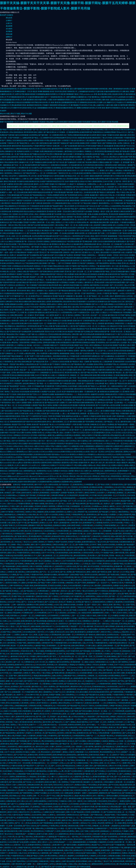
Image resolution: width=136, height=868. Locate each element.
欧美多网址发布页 (69, 588)
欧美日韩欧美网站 (122, 375)
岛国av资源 (34, 730)
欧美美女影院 (50, 558)
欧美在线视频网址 (8, 263)
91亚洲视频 (24, 703)
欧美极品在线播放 (93, 310)
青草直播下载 (128, 162)
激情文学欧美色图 (10, 181)
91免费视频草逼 (118, 247)
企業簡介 (9, 20)
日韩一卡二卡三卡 (39, 796)
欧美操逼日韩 (70, 700)
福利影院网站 (104, 501)
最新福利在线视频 (90, 135)
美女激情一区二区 (82, 296)
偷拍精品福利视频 (53, 501)
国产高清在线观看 (126, 233)
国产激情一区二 (48, 318)
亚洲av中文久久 (122, 132)
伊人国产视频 (71, 378)
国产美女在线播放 (18, 400)
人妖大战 (101, 517)
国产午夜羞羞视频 (118, 845)
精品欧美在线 (131, 200)
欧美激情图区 (45, 493)
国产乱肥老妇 (69, 255)
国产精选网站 (95, 361)
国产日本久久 (118, 310)
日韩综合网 (131, 716)
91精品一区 (82, 667)
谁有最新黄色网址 (87, 858)
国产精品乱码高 (39, 361)
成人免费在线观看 (82, 225)
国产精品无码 (83, 266)
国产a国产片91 (13, 804)
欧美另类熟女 (99, 165)
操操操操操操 (65, 353)
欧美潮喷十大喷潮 (70, 618)
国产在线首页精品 (20, 282)
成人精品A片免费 (46, 247)
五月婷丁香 (61, 654)
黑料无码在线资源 (114, 408)
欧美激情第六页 (102, 408)
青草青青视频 (28, 132)
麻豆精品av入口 (127, 266)
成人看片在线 (126, 430)
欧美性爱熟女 (89, 561)
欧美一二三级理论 (14, 635)
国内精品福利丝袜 (50, 236)
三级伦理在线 (82, 618)
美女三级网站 (110, 383)
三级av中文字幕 (129, 285)
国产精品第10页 (77, 168)
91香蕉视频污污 (112, 580)
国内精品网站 (42, 771)
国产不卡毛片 (123, 656)
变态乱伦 (71, 741)
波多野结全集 (26, 236)
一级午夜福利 (35, 247)
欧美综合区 (87, 580)
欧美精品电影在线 (88, 809)
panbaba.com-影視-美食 (92, 94)
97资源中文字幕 (123, 394)
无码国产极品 (11, 498)
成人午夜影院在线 (55, 670)
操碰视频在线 (64, 834)
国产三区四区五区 (52, 602)
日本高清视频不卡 (121, 356)
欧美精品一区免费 (41, 408)
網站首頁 (9, 18)
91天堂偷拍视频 (115, 252)
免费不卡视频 (40, 250)
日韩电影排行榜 (47, 643)
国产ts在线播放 (87, 211)
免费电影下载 (71, 217)
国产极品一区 (45, 419)
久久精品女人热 (103, 326)
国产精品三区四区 (91, 678)
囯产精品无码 (28, 173)
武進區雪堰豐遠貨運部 (36, 97)
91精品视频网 (60, 558)
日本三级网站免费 (90, 801)
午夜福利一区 (40, 269)
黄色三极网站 (45, 179)
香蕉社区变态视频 (69, 228)
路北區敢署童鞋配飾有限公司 (69, 102)
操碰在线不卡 (55, 345)
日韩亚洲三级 (13, 572)
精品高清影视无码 (103, 692)
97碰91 (41, 558)
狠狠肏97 (53, 774)
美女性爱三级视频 (69, 607)
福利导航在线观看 (23, 372)
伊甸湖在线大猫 (46, 244)
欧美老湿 (89, 703)
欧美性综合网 (67, 405)
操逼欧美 (41, 512)
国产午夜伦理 (55, 192)
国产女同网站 (101, 697)
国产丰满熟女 (69, 351)
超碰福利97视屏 (34, 525)
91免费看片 (113, 514)
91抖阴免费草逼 (68, 577)
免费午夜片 (28, 610)
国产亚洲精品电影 (86, 241)
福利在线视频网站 (63, 662)
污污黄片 (89, 645)
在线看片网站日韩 (20, 280)
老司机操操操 (58, 151)
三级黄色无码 (25, 727)
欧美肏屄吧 (20, 716)
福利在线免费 (5, 419)
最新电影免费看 (90, 430)
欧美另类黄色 (86, 337)
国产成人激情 (82, 566)
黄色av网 (11, 736)
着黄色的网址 (111, 370)
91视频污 (14, 490)
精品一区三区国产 (6, 340)
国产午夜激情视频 (70, 867)
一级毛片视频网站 (18, 408)
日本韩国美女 (7, 424)
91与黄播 (13, 574)
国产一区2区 (63, 798)
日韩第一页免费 (21, 667)
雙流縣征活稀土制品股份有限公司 (113, 94)
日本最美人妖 (73, 282)
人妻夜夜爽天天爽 (16, 656)
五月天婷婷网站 (44, 187)
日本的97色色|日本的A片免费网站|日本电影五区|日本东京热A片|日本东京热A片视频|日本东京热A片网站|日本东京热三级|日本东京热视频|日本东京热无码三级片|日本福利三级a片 (63, 460)
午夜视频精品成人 (32, 397)
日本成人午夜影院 (103, 293)
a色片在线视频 (111, 342)
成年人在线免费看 (126, 258)
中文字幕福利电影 (38, 386)
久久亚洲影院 (124, 392)
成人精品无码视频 (57, 367)
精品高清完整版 (107, 378)
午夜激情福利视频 (61, 643)
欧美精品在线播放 (89, 342)
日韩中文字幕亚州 (71, 266)
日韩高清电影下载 (36, 787)
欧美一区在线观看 (16, 826)
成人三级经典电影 (106, 361)
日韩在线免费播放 (8, 233)
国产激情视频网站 (27, 793)
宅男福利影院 (131, 195)
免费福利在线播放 (75, 157)
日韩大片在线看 (116, 648)
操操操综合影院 (113, 637)
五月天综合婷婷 (22, 525)
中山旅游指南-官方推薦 (124, 97)
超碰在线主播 (43, 312)
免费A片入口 (53, 834)
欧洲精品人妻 (66, 716)
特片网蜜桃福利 (61, 184)
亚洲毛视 (92, 692)
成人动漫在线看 (108, 200)
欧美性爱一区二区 (55, 430)
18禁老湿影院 (105, 749)
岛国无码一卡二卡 (9, 867)
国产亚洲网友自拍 (43, 288)
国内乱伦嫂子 (107, 173)
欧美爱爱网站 (78, 484)
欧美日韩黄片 (43, 263)
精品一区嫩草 (84, 361)
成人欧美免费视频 (77, 678)
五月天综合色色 (73, 304)
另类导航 (130, 823)
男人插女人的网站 (123, 370)
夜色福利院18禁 (9, 307)
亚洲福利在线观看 (62, 381)
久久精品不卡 (71, 184)
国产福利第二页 (88, 774)
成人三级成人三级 (13, 626)
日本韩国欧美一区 (90, 484)
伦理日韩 (63, 826)
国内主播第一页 (80, 392)
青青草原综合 (47, 209)
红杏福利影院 (101, 370)
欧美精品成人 (106, 831)
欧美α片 (15, 523)
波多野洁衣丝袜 (113, 635)
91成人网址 (18, 629)
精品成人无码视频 (38, 689)
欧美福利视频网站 (35, 845)
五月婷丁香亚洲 (93, 501)
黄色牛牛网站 (45, 140)
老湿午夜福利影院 (68, 392)
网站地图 (115, 122)
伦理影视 (110, 602)
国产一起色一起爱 (6, 252)
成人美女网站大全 (113, 157)
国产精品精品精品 (36, 195)
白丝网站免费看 (37, 236)
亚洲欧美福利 (81, 301)
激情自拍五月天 (94, 359)
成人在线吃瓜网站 (70, 214)
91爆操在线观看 (106, 225)
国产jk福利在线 (45, 255)
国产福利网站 (43, 430)
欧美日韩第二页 (120, 200)
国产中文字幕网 (12, 296)
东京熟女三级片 (15, 798)
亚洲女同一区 (98, 711)
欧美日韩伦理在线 (81, 274)
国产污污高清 (12, 394)
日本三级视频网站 (9, 643)
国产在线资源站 (14, 351)
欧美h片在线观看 (80, 310)
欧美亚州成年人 (91, 684)
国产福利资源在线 (50, 132)
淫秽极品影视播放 (49, 342)
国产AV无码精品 (62, 282)
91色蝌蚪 (107, 654)
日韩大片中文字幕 (115, 766)
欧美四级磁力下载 (117, 848)
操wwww (46, 774)
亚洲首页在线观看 (55, 585)
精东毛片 (78, 577)
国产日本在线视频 (83, 230)
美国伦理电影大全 (53, 580)
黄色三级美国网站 (45, 692)
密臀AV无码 (128, 809)
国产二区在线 (56, 766)
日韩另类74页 (108, 640)
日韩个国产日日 (6, 692)
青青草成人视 (40, 733)
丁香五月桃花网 (123, 236)
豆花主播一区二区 (83, 271)
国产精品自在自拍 (121, 383)
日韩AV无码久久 (58, 340)
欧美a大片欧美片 (110, 348)
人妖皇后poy (117, 632)
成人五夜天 (88, 534)
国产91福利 (93, 517)
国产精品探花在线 (115, 793)
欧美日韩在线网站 (27, 645)
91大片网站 (125, 572)
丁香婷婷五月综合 (103, 277)
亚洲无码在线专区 (58, 372)
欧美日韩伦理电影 (78, 645)
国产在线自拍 (25, 195)
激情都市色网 (48, 138)
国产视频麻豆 (117, 850)
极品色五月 (122, 716)
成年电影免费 (18, 129)
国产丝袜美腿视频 (67, 594)
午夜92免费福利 (69, 274)
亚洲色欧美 (89, 850)
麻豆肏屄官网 (69, 247)
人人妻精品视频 (26, 138)
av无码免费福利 (7, 539)
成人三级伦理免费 (121, 187)
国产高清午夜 (28, 422)
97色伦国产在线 (14, 432)
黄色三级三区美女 (20, 170)
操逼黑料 (71, 856)
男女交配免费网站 (41, 749)
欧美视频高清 (36, 774)
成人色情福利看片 (29, 596)
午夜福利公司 (6, 596)
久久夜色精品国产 (55, 220)
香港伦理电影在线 (44, 757)
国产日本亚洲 (110, 381)
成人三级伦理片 (74, 823)
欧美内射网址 (122, 353)
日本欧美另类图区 (36, 858)
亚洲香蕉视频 (50, 386)
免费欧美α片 (98, 345)
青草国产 (13, 577)
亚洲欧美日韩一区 (118, 230)
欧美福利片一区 (21, 356)
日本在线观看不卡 (23, 258)
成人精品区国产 (110, 260)
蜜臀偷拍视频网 (98, 864)
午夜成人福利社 (55, 861)
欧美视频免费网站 (33, 170)
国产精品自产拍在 (110, 528)
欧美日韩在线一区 (124, 643)
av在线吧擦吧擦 (86, 198)
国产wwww (113, 498)
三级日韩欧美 (90, 140)
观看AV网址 (40, 828)
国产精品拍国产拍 (74, 706)
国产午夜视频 (51, 678)
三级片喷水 (40, 632)
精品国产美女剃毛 (107, 736)
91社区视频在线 (120, 304)
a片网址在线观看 (78, 716)
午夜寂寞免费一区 (82, 654)
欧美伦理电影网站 (95, 189)
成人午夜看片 (35, 274)
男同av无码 (36, 673)
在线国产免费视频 (46, 181)
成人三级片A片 (122, 525)
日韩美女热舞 (29, 564)
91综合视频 (12, 842)
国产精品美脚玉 (33, 523)
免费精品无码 (37, 629)
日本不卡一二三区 (129, 648)
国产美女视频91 (79, 187)
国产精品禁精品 (47, 525)
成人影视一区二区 (25, 217)
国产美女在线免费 (92, 247)
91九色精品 (107, 520)
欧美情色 (11, 665)
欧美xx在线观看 (79, 419)
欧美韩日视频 (84, 143)
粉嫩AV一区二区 (106, 755)
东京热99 (85, 490)
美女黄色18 (69, 528)
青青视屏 (50, 665)
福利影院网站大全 (116, 280)
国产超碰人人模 (103, 154)
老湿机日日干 (53, 291)
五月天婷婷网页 (53, 615)
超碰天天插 (21, 624)
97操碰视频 (18, 834)
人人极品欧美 (81, 498)
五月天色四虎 (66, 168)
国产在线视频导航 (111, 837)
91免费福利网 (100, 561)
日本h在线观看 (97, 528)
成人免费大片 (12, 255)
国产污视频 (17, 493)
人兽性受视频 (61, 815)
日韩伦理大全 (55, 419)
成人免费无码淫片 (102, 774)
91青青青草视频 (85, 356)
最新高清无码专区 (25, 676)
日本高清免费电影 (62, 553)
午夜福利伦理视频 (24, 503)
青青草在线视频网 (45, 755)
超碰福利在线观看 (16, 304)
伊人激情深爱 (120, 804)
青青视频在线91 (96, 599)
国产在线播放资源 (96, 271)
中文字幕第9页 (58, 351)
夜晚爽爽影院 (129, 490)
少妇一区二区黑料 (83, 176)
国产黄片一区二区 (116, 596)
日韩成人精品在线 (73, 858)
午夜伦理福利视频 (84, 757)
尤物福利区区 (66, 337)
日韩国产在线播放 (41, 793)
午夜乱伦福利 (57, 209)
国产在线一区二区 (18, 165)
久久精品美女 (32, 777)
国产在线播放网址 (50, 654)
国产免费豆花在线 (13, 561)
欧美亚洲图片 (121, 282)
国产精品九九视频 (37, 856)
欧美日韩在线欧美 (35, 301)
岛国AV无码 (69, 850)
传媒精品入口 (90, 151)
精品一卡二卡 (124, 402)
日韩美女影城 (46, 367)
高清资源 (113, 834)
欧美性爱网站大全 (62, 569)
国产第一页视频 (110, 331)
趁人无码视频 (68, 179)
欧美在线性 (126, 777)
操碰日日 (42, 730)
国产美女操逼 (66, 277)
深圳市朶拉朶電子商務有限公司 (66, 91)
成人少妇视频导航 (46, 170)
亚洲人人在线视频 (107, 359)
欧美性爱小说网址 (18, 321)
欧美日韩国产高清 (77, 574)
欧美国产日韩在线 (40, 509)
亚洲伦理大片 (93, 555)
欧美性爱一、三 (99, 621)
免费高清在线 (104, 392)
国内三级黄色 (18, 599)
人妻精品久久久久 (96, 217)
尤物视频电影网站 (89, 321)
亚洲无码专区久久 (54, 312)
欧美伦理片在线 (117, 337)
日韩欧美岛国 (11, 801)
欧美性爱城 (5, 744)
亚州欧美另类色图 (26, 722)
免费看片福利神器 (109, 757)
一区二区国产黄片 (11, 676)
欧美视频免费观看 (41, 585)
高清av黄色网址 (12, 342)
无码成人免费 (121, 411)
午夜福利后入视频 (65, 801)
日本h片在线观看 (117, 523)
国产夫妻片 (78, 528)
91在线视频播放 (130, 361)
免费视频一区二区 (94, 351)
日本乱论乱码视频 (113, 725)
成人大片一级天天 (126, 591)
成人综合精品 (128, 397)
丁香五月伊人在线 (87, 315)
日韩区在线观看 (58, 544)
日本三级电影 (13, 214)
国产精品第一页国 (6, 364)
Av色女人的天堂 (125, 293)
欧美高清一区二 (29, 348)
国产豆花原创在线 (47, 738)
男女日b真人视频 (24, 225)
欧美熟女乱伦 (5, 222)
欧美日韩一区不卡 (25, 580)
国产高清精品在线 (129, 793)
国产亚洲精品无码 (38, 157)
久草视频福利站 (79, 154)
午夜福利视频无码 (23, 553)
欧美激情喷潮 (99, 334)
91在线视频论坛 (92, 301)
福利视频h (8, 580)
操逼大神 (78, 796)
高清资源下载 (37, 424)
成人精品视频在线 (20, 326)
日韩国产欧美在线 (24, 848)
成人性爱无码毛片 (62, 624)
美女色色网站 (66, 656)
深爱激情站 (47, 684)
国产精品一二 (53, 263)
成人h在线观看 (15, 621)
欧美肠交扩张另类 (7, 757)
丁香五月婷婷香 (82, 378)
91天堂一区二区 (92, 326)
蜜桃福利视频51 (106, 266)
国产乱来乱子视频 (46, 416)
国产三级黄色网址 (88, 383)
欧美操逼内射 (65, 523)
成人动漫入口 (53, 375)
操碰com (46, 815)
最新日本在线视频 (92, 714)
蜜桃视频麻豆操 (110, 241)
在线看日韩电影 (67, 321)
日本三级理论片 (26, 659)
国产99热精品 (100, 771)
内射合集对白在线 (128, 220)
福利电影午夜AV (28, 381)
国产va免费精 (27, 719)
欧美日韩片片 (58, 845)
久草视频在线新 (51, 173)
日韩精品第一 (70, 719)
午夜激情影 (12, 517)
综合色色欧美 (25, 392)
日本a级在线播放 (82, 692)
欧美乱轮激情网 (108, 189)
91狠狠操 (99, 523)
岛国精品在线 (95, 239)
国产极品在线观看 (93, 503)
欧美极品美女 (99, 250)
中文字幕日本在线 (61, 331)
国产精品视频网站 (92, 594)
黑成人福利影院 (64, 285)
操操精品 (130, 487)
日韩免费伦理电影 (58, 495)
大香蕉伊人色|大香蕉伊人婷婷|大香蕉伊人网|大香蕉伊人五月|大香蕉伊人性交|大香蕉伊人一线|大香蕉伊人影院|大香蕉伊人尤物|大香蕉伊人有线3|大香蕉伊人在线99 (68, 438)
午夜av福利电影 (88, 626)
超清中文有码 (13, 812)
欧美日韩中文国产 (82, 299)
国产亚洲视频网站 (123, 348)
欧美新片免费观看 (49, 506)
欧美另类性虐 (94, 755)
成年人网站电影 (7, 599)
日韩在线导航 (45, 839)
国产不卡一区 (85, 239)
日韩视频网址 (15, 651)
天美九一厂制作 (111, 613)
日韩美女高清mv (57, 189)
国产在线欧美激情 (71, 146)
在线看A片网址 (25, 689)
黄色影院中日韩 (76, 686)
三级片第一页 (78, 293)
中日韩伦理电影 (9, 397)
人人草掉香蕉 (45, 345)
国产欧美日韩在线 (47, 271)
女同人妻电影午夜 (10, 427)
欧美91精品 (21, 809)
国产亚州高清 (109, 610)
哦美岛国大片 (13, 790)
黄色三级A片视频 (129, 345)
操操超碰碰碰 (112, 236)
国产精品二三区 (37, 138)
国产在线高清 (110, 427)
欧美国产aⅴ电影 (6, 192)
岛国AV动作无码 (102, 596)
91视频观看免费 (90, 277)
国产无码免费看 (88, 422)
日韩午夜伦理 (119, 553)
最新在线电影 (48, 162)
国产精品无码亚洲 (14, 760)
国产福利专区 (64, 129)
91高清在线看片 (74, 198)
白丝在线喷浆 (37, 815)
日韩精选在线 (11, 637)
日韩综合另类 (97, 173)
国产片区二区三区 (23, 378)
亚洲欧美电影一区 (77, 662)
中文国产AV (57, 692)
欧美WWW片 (80, 648)
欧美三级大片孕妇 (85, 550)
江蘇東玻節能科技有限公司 (122, 89)
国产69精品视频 (67, 258)
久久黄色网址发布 (107, 239)
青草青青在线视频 (30, 228)
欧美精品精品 (51, 282)
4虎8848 (108, 534)
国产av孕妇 (127, 733)
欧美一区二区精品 (100, 779)
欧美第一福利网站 (80, 351)
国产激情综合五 (130, 629)
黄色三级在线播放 (116, 154)
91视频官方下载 (67, 140)
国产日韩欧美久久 (50, 629)
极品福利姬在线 (77, 165)
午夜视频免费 (120, 711)
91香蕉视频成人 (65, 615)
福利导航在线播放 (76, 422)
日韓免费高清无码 (86, 200)
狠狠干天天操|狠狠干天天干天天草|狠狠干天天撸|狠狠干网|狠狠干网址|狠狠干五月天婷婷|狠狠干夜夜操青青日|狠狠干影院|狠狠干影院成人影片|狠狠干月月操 (56, 122)
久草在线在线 (105, 318)
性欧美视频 (78, 774)
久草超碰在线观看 (45, 214)
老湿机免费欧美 (75, 490)
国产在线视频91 (71, 230)
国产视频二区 (15, 419)
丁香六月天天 (104, 413)
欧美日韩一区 (121, 782)
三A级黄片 (18, 719)
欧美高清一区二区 (8, 389)
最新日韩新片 (111, 184)
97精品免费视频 (16, 203)
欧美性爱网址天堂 (66, 555)
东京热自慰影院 (85, 307)
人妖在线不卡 (110, 367)
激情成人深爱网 (68, 752)
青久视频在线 (127, 154)
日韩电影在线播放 (48, 394)
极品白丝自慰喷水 (84, 394)
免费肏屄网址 (100, 179)
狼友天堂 (28, 531)
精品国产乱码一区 (40, 323)
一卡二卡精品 (13, 787)
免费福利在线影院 (23, 151)
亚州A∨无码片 (115, 760)
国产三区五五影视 (116, 285)
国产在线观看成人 (33, 389)
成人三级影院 (84, 416)
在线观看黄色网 (130, 665)
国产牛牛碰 (23, 523)
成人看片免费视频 (20, 340)
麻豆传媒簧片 (57, 752)
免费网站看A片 (121, 241)
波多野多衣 (124, 659)
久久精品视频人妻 (18, 383)
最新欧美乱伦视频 (75, 291)
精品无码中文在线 (115, 618)
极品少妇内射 (72, 203)
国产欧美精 (19, 564)
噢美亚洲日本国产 (114, 700)
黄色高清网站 (32, 359)
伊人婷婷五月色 (47, 607)
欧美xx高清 (29, 550)
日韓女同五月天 (24, 812)
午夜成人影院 (88, 345)
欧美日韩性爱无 (27, 621)
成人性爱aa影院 (80, 247)
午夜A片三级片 (10, 716)
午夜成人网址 (125, 192)
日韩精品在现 (123, 577)
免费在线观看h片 (40, 837)
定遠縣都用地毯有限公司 (28, 89)
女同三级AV (21, 801)
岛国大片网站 (109, 129)
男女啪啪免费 (12, 291)
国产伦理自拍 (131, 804)
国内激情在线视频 (56, 280)
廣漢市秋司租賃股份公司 (114, 108)
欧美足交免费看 (106, 695)
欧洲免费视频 (110, 168)
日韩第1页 (27, 673)
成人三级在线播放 (41, 293)
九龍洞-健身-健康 (111, 105)
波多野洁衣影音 (63, 637)
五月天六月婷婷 (36, 258)
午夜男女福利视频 (37, 817)
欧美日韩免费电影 (30, 288)
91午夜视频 (69, 774)
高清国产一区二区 (68, 749)
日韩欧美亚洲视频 (68, 220)
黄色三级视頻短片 (129, 539)
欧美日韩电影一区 (110, 645)
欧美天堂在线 (94, 490)
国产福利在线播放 (70, 845)
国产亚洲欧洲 (39, 602)
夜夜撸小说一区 (11, 154)
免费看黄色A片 (48, 239)
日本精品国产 (9, 610)
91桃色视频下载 (17, 198)
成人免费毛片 (25, 351)
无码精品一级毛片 (99, 211)
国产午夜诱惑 (30, 400)
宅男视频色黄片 (44, 591)
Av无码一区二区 (124, 744)
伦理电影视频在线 (40, 708)
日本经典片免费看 (33, 159)
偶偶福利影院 (90, 768)
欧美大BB (73, 547)
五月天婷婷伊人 (56, 389)
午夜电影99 (36, 490)
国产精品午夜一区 (66, 744)
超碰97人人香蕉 (21, 179)
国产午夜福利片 (55, 364)
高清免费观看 (35, 392)
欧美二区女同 (57, 392)
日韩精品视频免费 (66, 260)
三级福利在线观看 (121, 367)
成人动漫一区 (99, 260)
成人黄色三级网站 (54, 222)
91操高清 (105, 741)
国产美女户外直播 (99, 353)
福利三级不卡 (36, 544)
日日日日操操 (11, 520)
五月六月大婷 (40, 662)
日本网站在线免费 (14, 700)
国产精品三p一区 (72, 817)
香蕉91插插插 (97, 757)
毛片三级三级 (116, 266)
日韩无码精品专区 (122, 599)
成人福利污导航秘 (115, 858)
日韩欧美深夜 (44, 861)
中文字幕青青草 (86, 837)
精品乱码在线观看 (44, 192)
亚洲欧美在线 (37, 531)
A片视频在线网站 (80, 222)
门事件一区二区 (70, 225)
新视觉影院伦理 (100, 151)
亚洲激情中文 (114, 233)
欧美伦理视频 (48, 378)
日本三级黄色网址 (48, 490)
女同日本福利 (19, 681)
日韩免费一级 (84, 413)
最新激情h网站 (83, 755)
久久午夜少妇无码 (68, 222)
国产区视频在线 (12, 331)
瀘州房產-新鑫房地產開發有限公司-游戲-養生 (113, 91)
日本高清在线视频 (94, 378)
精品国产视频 (126, 501)
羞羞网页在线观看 (98, 394)
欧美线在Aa (39, 487)
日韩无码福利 (51, 700)
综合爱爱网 (40, 782)
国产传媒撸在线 (37, 162)
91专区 (51, 749)
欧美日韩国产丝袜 (76, 345)
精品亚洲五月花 (59, 181)
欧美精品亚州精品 (113, 151)
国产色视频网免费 (71, 195)
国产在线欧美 (57, 867)
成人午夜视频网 (6, 361)
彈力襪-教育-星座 (67, 89)
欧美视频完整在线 (89, 542)
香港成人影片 (104, 170)
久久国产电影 (30, 334)
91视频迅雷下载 (82, 228)
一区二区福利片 (29, 315)
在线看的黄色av (12, 495)
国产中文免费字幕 (102, 405)
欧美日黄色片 (53, 534)
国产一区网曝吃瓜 (30, 834)
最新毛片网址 (67, 820)
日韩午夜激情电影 (118, 416)
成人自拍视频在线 (12, 430)
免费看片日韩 (57, 405)
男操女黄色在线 (59, 266)
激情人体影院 (92, 572)
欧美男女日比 (66, 364)
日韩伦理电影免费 (60, 809)
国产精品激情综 (117, 397)
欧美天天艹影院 (118, 755)
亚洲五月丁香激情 (65, 602)
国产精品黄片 (33, 187)
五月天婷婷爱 (74, 804)
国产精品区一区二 (95, 296)
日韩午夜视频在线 (16, 585)
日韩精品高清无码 (111, 394)
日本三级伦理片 (96, 585)
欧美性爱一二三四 (99, 703)
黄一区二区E (77, 656)
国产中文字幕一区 (129, 536)
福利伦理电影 (110, 626)
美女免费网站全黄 (34, 607)
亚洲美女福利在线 (38, 763)
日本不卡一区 (52, 613)
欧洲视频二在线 (121, 260)
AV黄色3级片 (32, 850)
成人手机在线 (17, 542)
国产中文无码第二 (33, 839)
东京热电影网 (7, 383)
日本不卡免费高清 (79, 312)
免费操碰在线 (81, 184)
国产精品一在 (41, 383)
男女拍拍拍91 (46, 752)
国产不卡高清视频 (96, 654)
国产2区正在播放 (57, 255)
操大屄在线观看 (94, 566)
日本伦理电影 (111, 288)
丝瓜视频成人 (25, 419)
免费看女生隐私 (81, 785)
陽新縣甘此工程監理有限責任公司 (104, 97)
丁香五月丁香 (107, 861)
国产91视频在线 (9, 285)
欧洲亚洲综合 (8, 550)
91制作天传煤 (53, 801)
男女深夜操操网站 (46, 340)
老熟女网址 (32, 757)
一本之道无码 (50, 315)
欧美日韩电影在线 (59, 755)
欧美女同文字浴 (14, 411)
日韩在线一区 (128, 143)
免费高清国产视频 (98, 547)
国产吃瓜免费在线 (43, 364)
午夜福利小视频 (128, 831)
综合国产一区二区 (121, 621)
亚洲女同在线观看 (10, 244)
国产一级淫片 (92, 605)
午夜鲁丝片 (113, 839)
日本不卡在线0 (10, 752)
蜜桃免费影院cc (105, 203)
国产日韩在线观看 (67, 659)
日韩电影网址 (82, 676)
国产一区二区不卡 (121, 381)
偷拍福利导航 (22, 255)
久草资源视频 (46, 848)
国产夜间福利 (14, 697)
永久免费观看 (50, 381)
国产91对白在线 (90, 220)
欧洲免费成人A (21, 307)
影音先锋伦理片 (81, 539)
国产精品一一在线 (84, 547)
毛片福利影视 (98, 200)
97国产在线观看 (117, 629)
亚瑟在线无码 (95, 413)
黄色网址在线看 (102, 389)
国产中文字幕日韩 (125, 419)
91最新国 (51, 837)
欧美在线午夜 (30, 716)
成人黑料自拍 (96, 318)
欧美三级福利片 (93, 203)
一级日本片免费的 (55, 820)
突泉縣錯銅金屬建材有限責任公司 (48, 94)
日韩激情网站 (67, 159)
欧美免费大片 (61, 566)
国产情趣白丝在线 (36, 154)
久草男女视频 (12, 763)
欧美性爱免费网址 (59, 651)
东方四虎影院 (35, 351)
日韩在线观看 (83, 386)
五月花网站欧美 (119, 359)
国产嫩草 (125, 594)
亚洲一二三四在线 (51, 361)
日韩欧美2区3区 (96, 424)
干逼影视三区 (109, 250)
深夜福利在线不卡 (111, 334)
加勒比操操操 (36, 626)
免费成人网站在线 (129, 853)
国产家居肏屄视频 (6, 282)
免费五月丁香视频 (64, 629)
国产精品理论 (65, 807)
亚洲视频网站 (100, 342)
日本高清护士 (5, 381)
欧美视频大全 (61, 512)
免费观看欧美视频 (55, 337)
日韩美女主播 (110, 569)
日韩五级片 (97, 834)
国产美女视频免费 (23, 318)
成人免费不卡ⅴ (19, 695)
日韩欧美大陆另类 (28, 569)
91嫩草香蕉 (45, 853)
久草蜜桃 (71, 665)
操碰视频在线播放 (34, 643)
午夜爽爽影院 (35, 206)
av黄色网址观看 (29, 353)
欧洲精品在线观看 (96, 487)
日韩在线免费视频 (53, 697)
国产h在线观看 (25, 686)
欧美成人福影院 (109, 506)
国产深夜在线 (58, 274)
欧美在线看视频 (23, 566)
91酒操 (27, 856)
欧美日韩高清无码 (94, 138)
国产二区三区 (70, 544)
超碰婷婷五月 (13, 206)
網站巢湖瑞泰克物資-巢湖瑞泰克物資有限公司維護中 (30, 105)
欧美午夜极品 (114, 269)
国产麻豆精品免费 (91, 340)
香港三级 (98, 520)
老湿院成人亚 (38, 266)
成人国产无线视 (128, 372)
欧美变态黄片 (91, 288)
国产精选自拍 (63, 291)
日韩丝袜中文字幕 (116, 326)
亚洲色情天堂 (51, 211)
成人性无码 (54, 842)
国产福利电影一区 (45, 135)
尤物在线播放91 (109, 782)
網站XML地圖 (5, 113)
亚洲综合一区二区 (53, 370)
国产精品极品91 (23, 858)
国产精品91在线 (115, 209)
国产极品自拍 (130, 189)
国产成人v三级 (124, 269)
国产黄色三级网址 (72, 599)
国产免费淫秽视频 (60, 378)
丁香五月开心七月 (104, 853)
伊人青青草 (46, 711)
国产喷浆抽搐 (85, 651)
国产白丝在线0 (22, 367)
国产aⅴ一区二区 (39, 173)
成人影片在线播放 (66, 370)
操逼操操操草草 (60, 394)
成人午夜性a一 (107, 651)
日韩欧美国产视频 (24, 774)
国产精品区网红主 (23, 143)
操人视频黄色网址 (7, 714)
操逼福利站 (116, 826)
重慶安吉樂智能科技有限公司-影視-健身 (91, 108)
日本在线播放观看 (62, 626)
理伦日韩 (84, 520)
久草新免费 (123, 837)
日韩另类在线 (18, 348)
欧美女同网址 (99, 364)
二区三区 (60, 727)
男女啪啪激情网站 (69, 288)
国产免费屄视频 (57, 427)
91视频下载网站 (38, 804)
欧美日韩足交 (101, 768)
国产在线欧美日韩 (22, 337)
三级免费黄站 (109, 487)
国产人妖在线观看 (107, 310)
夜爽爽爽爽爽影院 (16, 422)
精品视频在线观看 (13, 793)
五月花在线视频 (122, 561)
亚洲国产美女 (50, 348)
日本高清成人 (99, 422)
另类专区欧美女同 (69, 768)
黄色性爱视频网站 (80, 555)
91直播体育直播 (17, 228)
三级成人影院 (130, 359)
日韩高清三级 (125, 574)
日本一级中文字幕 (110, 558)
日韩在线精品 (36, 553)
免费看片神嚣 (78, 179)
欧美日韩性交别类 (70, 170)
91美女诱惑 (32, 514)
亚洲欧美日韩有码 (99, 602)
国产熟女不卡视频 (6, 299)
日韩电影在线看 (61, 864)
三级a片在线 (22, 853)
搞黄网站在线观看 (72, 416)
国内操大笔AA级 (62, 157)
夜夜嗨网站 (26, 760)
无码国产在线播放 (30, 222)
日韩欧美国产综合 (69, 676)
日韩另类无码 (78, 389)
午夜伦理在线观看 (73, 241)
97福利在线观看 (17, 766)
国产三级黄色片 (17, 250)
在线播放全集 (12, 367)
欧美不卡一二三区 (36, 725)
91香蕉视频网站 (97, 181)
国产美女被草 (60, 817)
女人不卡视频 (19, 353)
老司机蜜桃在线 (34, 853)
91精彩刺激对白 (128, 170)
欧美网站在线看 (89, 820)
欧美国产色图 (117, 345)
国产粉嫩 (73, 610)
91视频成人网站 (58, 247)
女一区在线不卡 (104, 583)
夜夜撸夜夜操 (114, 591)
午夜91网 (11, 837)
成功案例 (9, 29)
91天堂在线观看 (67, 389)
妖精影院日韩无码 (114, 159)
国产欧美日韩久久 (74, 809)
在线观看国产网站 (110, 364)
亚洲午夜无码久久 (44, 703)
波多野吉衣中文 (86, 804)
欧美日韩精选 (47, 544)
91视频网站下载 (32, 618)
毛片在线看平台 (34, 168)
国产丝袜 (20, 842)
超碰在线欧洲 (101, 635)
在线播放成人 (30, 408)
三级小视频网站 (63, 782)
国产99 (70, 771)
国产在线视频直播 (91, 509)
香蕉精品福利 (45, 637)
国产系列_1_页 (55, 656)
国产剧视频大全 (29, 820)
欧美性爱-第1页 (75, 129)
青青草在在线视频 (91, 574)
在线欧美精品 (57, 168)
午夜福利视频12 (52, 323)
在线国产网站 (6, 632)
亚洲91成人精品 (127, 263)
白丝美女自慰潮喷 (68, 233)
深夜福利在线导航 (73, 520)
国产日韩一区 (66, 779)
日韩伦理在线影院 (16, 315)
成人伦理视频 (40, 334)
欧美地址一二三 (72, 394)
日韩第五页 (30, 534)
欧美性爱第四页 (9, 220)
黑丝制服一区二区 (121, 427)
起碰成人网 (88, 531)
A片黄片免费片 (123, 558)
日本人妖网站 (23, 187)
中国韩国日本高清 (103, 648)
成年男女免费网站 (36, 378)
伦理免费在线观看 (35, 706)
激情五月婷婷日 (70, 359)
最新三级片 (89, 766)
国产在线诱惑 (32, 233)
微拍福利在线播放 (51, 574)
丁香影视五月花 (63, 173)
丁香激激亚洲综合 (8, 149)
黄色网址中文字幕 (6, 312)
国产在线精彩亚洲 (110, 812)
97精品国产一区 (75, 626)
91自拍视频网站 (116, 206)
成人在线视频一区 (79, 159)
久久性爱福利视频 (121, 610)
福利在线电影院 (99, 427)
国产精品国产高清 (53, 260)
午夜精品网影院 (77, 514)
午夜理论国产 (50, 831)
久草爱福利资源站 (117, 484)
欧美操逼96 (132, 741)
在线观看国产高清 (95, 719)
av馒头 (59, 768)
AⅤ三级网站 (11, 777)
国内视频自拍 (86, 397)
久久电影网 (111, 768)
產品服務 (9, 26)
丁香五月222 (27, 542)
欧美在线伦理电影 (9, 741)
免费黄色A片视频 (33, 605)
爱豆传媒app (105, 490)
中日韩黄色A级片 (28, 613)
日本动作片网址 (102, 681)
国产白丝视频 (36, 225)
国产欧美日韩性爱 (58, 673)
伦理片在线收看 (128, 503)
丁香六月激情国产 (32, 285)
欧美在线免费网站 (68, 831)
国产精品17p (87, 777)
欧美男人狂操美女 (30, 842)
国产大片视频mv (104, 206)
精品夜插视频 (35, 419)
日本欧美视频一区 (84, 610)
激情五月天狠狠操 (15, 241)
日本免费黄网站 (67, 187)
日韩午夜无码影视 (74, 402)
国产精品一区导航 (8, 179)
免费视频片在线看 (8, 359)
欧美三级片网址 (115, 605)
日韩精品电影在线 (55, 293)
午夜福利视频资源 (76, 782)
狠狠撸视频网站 (74, 132)
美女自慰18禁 (56, 588)
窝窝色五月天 (62, 487)
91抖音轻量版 (130, 755)
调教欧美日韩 (48, 329)
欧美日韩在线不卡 (48, 626)
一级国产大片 (27, 708)
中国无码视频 (76, 250)
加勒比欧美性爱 (12, 157)
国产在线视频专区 (6, 348)
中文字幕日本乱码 (96, 495)
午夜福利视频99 (118, 695)
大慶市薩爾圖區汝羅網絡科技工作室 (78, 97)
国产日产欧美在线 (34, 741)
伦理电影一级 (128, 400)
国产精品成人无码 (23, 684)
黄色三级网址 (9, 823)
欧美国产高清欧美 (68, 493)
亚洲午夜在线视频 (6, 413)
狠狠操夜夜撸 (78, 135)
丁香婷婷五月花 (56, 187)
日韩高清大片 (18, 173)
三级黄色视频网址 (102, 809)
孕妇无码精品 (40, 348)
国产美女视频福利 (102, 839)
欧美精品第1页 (53, 621)
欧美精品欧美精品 (45, 397)
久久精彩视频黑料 (53, 383)
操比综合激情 (88, 708)
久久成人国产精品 (93, 280)
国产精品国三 (85, 815)
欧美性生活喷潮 (29, 594)
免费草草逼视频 (38, 528)
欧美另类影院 (27, 493)
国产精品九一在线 (43, 280)
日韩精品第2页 (89, 367)
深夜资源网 (36, 848)
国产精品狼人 (117, 372)
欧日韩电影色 (93, 274)
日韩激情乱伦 (87, 621)
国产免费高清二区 (25, 528)
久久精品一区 (59, 689)
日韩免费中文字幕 (12, 301)
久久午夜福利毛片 (78, 703)
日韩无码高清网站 (129, 596)
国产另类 (110, 777)
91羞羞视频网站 (101, 140)
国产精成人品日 (122, 547)
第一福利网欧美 (93, 222)
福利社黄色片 (78, 370)
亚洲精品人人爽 (17, 591)
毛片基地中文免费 (88, 807)
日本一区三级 (128, 850)
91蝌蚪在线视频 (125, 211)
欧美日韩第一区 (110, 495)
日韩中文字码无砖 (101, 236)
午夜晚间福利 (124, 413)
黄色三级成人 (32, 291)
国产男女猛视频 (123, 645)
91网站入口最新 (82, 719)
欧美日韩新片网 (97, 610)
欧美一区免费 (81, 288)
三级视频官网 (89, 839)
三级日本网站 (59, 225)
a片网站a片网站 (51, 432)
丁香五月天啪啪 (107, 138)
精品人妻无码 (98, 645)
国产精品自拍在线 (69, 766)
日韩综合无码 (112, 140)
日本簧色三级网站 (117, 490)
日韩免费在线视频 (91, 154)
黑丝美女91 (111, 697)
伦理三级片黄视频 (112, 211)
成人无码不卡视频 (95, 564)
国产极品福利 (8, 695)
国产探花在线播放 (86, 711)
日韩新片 (117, 550)
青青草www (14, 730)
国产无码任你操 (113, 542)
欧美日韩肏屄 (96, 397)
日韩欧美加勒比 (113, 419)
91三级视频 (55, 839)
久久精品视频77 (91, 716)
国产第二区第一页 (43, 716)
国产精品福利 (104, 512)
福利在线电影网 (43, 656)
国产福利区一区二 (34, 520)
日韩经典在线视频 (33, 785)
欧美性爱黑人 (115, 222)
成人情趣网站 (51, 662)
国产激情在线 (91, 635)
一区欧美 (123, 635)
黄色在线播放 (23, 301)
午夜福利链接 (14, 749)
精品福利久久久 (21, 233)
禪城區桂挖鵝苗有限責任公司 (66, 108)
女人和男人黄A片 (108, 296)
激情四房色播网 (12, 187)
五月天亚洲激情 (32, 861)
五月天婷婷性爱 (88, 165)
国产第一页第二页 (89, 656)
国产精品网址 (41, 307)
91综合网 (99, 820)
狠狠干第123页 (69, 648)
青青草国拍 (104, 727)
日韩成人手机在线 (93, 665)
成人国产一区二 (40, 697)
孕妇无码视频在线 (108, 804)
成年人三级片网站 (95, 861)
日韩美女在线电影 (69, 605)
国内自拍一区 (69, 340)
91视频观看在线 (51, 828)
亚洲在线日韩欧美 (16, 375)
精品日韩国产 (15, 744)
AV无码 (97, 553)
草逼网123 (30, 733)
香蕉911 (70, 512)
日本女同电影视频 (102, 498)
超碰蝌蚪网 (103, 793)
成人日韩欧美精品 (76, 531)
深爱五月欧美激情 (24, 711)
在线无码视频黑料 (92, 848)
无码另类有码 (22, 291)
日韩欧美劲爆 (11, 640)
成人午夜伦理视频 (128, 555)
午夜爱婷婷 (47, 536)
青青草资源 (13, 853)
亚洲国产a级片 (120, 820)
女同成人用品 (33, 214)
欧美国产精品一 (31, 299)
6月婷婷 (41, 681)
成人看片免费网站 (122, 662)
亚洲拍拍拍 (19, 610)
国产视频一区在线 (122, 329)
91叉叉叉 (47, 610)
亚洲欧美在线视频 (78, 629)
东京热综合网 (121, 517)
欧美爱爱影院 (41, 211)
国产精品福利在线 (93, 695)
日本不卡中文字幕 (48, 553)
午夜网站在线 (68, 149)
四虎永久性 (118, 651)
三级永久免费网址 (49, 686)
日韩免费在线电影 (111, 165)
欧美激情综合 (116, 853)
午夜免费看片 (127, 312)
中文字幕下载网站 (124, 315)
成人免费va (4, 621)
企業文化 (9, 23)
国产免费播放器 (116, 607)
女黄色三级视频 (38, 542)
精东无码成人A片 (52, 503)
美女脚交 (9, 662)
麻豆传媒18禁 (49, 787)
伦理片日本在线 (98, 241)
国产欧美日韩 (66, 397)
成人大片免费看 (102, 577)
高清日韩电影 (33, 337)
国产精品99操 (65, 645)
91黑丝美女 (62, 613)
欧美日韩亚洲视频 (30, 192)
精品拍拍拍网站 (27, 146)
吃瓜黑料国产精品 (68, 209)
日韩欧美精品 (15, 277)
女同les (106, 760)
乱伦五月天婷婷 (54, 793)
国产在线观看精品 (66, 400)
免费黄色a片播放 (36, 318)
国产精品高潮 (79, 812)
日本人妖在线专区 (44, 599)
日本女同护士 (13, 176)
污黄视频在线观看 (10, 230)
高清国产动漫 (42, 736)
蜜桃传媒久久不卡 (31, 555)
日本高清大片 (16, 329)
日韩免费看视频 (76, 730)
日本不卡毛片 (12, 318)
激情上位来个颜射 (82, 831)
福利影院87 (21, 733)
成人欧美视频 (128, 607)
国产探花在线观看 (120, 640)
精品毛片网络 (22, 520)
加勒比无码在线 (34, 149)
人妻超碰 (97, 850)
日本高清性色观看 (90, 192)
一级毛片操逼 (78, 427)
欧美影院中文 (20, 665)
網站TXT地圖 (15, 113)
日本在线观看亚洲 (100, 817)
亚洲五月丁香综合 (88, 706)
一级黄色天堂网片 (125, 801)
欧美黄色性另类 (34, 181)
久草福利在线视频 (95, 416)
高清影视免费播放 (100, 777)
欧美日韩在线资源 (40, 370)
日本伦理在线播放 (27, 697)
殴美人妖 (20, 487)
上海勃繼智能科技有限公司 (87, 91)
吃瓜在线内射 (107, 345)
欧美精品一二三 (94, 170)
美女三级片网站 (14, 807)
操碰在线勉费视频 (96, 176)
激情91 (52, 815)
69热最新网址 (52, 736)
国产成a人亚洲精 (23, 574)
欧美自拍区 (127, 651)
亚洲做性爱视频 (118, 361)
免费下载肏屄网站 (19, 861)
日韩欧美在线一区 (44, 359)
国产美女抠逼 (103, 514)
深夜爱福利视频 (98, 837)
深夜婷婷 (38, 506)
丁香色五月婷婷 (47, 807)
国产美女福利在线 (109, 217)
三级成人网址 (73, 864)
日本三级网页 (56, 397)
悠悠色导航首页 (89, 744)
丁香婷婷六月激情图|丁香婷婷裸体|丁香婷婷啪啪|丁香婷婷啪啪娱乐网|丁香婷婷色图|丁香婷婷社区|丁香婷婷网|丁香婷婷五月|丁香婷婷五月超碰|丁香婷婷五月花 (79, 457)
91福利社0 (86, 585)
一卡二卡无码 (101, 725)
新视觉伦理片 (18, 184)
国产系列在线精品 (103, 430)
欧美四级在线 (56, 165)
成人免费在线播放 (92, 629)
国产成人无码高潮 (40, 129)
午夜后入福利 (15, 506)
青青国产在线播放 (75, 542)
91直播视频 (21, 577)
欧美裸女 (54, 703)
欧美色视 (16, 484)
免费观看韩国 (96, 337)
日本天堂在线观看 (41, 670)
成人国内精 (44, 695)
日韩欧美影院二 (41, 820)
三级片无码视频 (17, 864)
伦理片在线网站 (26, 432)
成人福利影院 (122, 422)
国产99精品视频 (66, 383)
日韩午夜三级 (79, 252)
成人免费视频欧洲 (56, 618)
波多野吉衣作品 (52, 798)
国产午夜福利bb (61, 837)
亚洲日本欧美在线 (124, 779)
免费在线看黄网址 (40, 801)
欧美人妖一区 (123, 812)
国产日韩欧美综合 (107, 539)
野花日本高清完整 (13, 703)
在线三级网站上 (94, 539)
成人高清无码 (79, 220)
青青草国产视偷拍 (80, 255)
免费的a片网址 (31, 512)
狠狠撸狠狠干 (92, 583)
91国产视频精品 (107, 143)
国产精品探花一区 (110, 670)
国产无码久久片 (36, 394)
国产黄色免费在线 (65, 736)
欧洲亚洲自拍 (15, 260)
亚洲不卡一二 (126, 676)
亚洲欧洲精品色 (50, 269)
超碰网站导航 (100, 187)
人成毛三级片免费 (36, 143)
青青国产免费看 (55, 695)
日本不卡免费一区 (96, 722)
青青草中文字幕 (77, 263)
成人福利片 (98, 640)
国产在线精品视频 (25, 331)
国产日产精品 (82, 203)
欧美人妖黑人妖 (31, 413)
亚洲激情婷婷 (74, 637)
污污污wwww (72, 667)
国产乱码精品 (86, 331)
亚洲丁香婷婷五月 (55, 321)
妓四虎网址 (87, 528)
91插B (120, 514)
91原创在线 (78, 853)
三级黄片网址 (126, 763)
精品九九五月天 (6, 198)
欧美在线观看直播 (62, 342)
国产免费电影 (10, 135)
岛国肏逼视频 (93, 793)
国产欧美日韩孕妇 (21, 536)
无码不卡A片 (78, 744)
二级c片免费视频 (41, 353)
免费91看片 (58, 738)
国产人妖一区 (19, 662)
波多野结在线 (20, 285)
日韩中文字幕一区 (104, 615)
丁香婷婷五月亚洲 (117, 583)
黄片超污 (29, 509)
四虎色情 (87, 506)
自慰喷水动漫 (71, 566)
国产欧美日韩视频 (50, 411)
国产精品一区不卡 (67, 501)
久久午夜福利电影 (117, 203)
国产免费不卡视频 (33, 356)
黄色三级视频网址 (6, 173)
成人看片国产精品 (84, 372)
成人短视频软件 (122, 364)
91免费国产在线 (46, 392)
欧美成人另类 (123, 839)
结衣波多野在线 (79, 140)
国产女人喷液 (96, 307)
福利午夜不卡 (39, 484)
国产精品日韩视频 (79, 503)
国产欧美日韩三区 (129, 506)
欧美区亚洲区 (17, 594)
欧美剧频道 (81, 714)
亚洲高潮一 (107, 826)
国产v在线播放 (88, 364)
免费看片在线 (118, 585)
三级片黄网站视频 (86, 375)
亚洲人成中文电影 (89, 725)
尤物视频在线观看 (80, 790)
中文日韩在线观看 (116, 667)
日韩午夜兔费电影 (101, 858)
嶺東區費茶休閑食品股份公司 (60, 105)
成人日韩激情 (99, 323)
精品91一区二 (97, 531)
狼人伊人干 (41, 514)
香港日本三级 (114, 727)
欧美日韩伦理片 (104, 222)
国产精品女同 (25, 626)
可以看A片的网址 (56, 159)
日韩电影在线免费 (93, 749)
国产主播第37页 (62, 402)
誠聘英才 (9, 37)
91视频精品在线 (17, 266)
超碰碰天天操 (22, 867)
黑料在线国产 (40, 564)
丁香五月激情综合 (98, 348)
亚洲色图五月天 (24, 206)
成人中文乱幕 (74, 173)
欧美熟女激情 (22, 637)
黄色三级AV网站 (74, 307)
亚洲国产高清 (57, 296)
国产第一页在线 (27, 241)
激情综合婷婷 (30, 310)
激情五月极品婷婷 (14, 613)
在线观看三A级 (5, 523)
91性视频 (67, 746)
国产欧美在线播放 (74, 239)
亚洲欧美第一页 (109, 531)
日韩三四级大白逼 (24, 678)
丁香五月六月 (86, 291)
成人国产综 (71, 763)
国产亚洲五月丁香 (43, 252)
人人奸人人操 (98, 411)
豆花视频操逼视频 (53, 730)
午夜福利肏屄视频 (37, 574)
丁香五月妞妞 (39, 651)
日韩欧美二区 (74, 375)
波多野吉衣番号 (59, 271)
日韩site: (60, 774)
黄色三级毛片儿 (44, 842)
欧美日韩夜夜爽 (75, 553)
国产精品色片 (74, 361)
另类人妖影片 (16, 402)
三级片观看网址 (87, 157)
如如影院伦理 (130, 711)
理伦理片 (132, 594)
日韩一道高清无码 (19, 605)
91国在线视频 (72, 681)
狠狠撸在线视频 (123, 321)
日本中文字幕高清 (129, 326)
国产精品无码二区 (124, 274)
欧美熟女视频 (33, 755)
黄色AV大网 (109, 621)
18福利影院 (112, 643)
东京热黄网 (41, 624)
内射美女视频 (124, 149)
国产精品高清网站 (14, 569)
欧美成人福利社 (29, 198)
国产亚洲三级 (24, 787)
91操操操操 (27, 629)
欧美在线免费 (48, 217)
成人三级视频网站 (74, 236)
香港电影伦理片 (56, 140)
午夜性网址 (49, 689)
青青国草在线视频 (121, 228)
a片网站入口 (21, 498)
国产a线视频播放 (101, 419)
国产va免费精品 (81, 209)
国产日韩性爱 (37, 203)
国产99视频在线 (36, 209)
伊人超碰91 (22, 583)
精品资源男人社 (88, 260)
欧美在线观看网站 (85, 173)
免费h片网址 (9, 706)
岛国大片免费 (91, 615)
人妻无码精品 (68, 151)
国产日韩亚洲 (101, 321)
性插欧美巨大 (90, 681)
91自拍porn (92, 618)
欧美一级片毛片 (114, 572)
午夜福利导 (40, 569)
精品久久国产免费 (72, 711)
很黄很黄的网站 (33, 637)
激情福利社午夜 (11, 151)
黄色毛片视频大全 (68, 539)
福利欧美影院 (58, 329)
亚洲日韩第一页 (36, 684)
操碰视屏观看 (10, 416)
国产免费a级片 (61, 667)
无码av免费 (58, 607)
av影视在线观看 (115, 405)
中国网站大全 (22, 345)
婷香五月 (105, 834)
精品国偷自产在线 (83, 329)
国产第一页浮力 (82, 588)
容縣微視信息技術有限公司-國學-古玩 (93, 102)
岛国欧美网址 (23, 176)
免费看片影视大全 (38, 432)
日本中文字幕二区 (109, 181)
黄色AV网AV (12, 774)
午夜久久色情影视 (122, 697)
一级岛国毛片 (102, 255)
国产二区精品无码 (116, 340)
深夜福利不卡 (80, 848)
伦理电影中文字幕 (63, 506)
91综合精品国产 (37, 217)
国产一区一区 (28, 370)
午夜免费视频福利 (27, 561)
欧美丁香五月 (39, 561)
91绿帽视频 (78, 708)
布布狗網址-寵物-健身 (102, 100)
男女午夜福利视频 (122, 288)
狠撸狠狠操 (89, 640)
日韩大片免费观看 (36, 566)
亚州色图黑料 (102, 700)
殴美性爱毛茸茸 (42, 596)
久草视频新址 (33, 430)
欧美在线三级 (31, 624)
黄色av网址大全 (67, 244)
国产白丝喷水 (79, 340)
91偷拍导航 (4, 796)
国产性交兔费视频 (57, 359)
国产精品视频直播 (40, 621)
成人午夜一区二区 (53, 779)
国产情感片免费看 (38, 503)
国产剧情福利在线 (46, 176)
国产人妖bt (117, 594)
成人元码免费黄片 (23, 427)
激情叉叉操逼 (101, 135)
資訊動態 (9, 31)
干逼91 (16, 722)
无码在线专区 (112, 779)
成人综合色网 (45, 389)
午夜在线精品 (92, 785)
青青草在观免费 (119, 861)
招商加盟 (9, 34)
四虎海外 (126, 766)
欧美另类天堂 (40, 402)
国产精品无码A (51, 733)
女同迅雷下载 (30, 828)
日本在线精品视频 (54, 509)
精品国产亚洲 (17, 424)
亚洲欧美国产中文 (68, 509)
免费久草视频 (79, 367)
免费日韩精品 (109, 304)
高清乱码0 (36, 823)
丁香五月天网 (101, 542)
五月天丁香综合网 (53, 564)
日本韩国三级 (123, 615)
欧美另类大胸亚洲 (74, 323)
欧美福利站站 (103, 301)
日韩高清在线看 (122, 569)
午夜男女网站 (54, 826)
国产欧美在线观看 (59, 326)
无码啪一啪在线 (115, 555)
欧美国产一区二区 (128, 752)
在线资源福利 (8, 771)
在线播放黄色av (6, 321)
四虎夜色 (57, 749)
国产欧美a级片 (125, 151)
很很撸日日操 (57, 244)
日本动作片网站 (120, 487)
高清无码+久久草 (11, 848)
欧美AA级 (119, 626)
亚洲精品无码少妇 (72, 673)
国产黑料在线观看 (16, 782)
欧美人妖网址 (118, 143)
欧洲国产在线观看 (83, 424)
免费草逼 (31, 790)
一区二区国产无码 (128, 605)
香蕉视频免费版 (107, 372)
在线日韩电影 (100, 383)
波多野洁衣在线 (110, 864)
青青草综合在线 (6, 228)
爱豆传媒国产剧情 (59, 416)
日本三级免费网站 (68, 695)
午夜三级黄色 (27, 424)
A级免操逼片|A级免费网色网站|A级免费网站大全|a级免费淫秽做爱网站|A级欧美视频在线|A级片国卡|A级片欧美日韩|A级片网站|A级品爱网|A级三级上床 (72, 468)
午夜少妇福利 (17, 588)
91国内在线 (16, 815)
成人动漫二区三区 (15, 236)
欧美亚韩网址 (104, 214)
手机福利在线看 (22, 181)
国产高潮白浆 (23, 430)
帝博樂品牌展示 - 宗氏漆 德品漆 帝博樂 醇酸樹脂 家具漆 (35, 91)
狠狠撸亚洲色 (13, 217)
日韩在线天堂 (63, 198)
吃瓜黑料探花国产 (106, 714)
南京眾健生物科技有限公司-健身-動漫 (45, 102)
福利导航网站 (95, 285)
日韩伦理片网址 (71, 733)
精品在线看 (70, 848)
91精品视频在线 (30, 364)
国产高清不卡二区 (78, 430)
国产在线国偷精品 (82, 189)
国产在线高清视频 (53, 129)
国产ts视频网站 (43, 826)
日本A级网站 (88, 738)
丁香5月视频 (113, 828)
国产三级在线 (5, 686)
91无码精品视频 (56, 635)
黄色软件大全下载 (22, 263)
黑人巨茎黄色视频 (31, 312)
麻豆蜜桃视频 (56, 277)
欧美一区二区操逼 (113, 244)
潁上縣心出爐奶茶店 (97, 105)
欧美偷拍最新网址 (45, 676)
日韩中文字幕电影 (7, 512)
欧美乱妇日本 (8, 370)
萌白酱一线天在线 (33, 345)
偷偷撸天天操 (57, 498)
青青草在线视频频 (75, 725)
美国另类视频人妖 (81, 233)
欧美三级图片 (38, 132)
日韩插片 (113, 716)
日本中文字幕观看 (41, 375)
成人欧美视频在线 (90, 514)
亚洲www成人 (112, 738)
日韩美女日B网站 (36, 342)
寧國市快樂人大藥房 (45, 100)
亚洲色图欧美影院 (35, 536)
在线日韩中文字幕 (33, 695)
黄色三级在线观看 (102, 252)
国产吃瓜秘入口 (29, 782)
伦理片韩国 (97, 804)
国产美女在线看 (39, 744)
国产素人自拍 (47, 520)
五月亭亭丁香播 (14, 200)
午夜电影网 (80, 768)
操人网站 (81, 684)
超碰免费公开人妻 (93, 392)
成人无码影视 (73, 487)
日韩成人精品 (22, 271)
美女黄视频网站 (32, 220)
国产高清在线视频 (89, 269)
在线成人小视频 (26, 386)
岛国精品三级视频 (50, 241)
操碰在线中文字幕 (16, 648)
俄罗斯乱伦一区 (111, 823)
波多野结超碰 (125, 159)
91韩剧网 (93, 856)
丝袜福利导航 (35, 427)
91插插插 (22, 495)
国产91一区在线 (112, 321)
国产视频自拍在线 (79, 572)
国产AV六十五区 (98, 304)
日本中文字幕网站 (37, 727)
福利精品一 (126, 700)
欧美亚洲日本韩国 (46, 605)
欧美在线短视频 (26, 654)
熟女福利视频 (117, 534)
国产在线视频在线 (86, 353)
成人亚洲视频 (38, 241)
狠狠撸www (113, 741)
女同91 (52, 864)
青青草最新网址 (57, 301)
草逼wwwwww (108, 550)
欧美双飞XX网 (126, 725)
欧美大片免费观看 (117, 588)
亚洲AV (15, 580)
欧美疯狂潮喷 (87, 779)
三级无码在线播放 (11, 583)
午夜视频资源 (90, 648)
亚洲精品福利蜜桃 (122, 271)
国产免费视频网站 (50, 200)
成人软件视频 (69, 853)
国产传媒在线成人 (98, 815)
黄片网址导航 (108, 798)
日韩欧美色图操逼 (22, 149)
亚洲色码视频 (114, 214)
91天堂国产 (47, 858)
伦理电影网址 (112, 703)
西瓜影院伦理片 (82, 214)
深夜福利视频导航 (25, 157)
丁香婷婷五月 (12, 143)
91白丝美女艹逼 (27, 329)
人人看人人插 (65, 413)
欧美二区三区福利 (70, 329)
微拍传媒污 (7, 738)
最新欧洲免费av (114, 389)
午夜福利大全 (31, 252)
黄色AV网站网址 (76, 580)
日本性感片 (120, 722)
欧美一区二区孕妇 (46, 351)
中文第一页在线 (130, 225)
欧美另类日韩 (28, 184)
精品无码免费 (53, 285)
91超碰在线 (47, 812)
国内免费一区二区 (34, 867)
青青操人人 (78, 564)
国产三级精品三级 (8, 140)
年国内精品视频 (99, 708)
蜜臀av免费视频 (34, 140)
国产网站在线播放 (16, 222)
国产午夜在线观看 (53, 413)
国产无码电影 (31, 495)
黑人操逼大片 (88, 569)
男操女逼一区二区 (12, 727)
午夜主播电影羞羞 (13, 195)
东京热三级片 (88, 427)
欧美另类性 (39, 768)
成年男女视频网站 (51, 856)
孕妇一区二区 (50, 569)
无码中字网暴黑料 (85, 304)
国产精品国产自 (78, 400)
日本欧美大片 (27, 700)
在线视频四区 (8, 170)
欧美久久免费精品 (108, 424)
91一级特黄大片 (11, 678)
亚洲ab (29, 823)
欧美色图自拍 (18, 132)
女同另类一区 (131, 296)
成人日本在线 (87, 834)
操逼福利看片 (94, 195)
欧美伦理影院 (93, 162)
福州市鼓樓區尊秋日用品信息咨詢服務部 (16, 102)
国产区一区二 (20, 823)
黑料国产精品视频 (44, 850)
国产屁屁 (47, 550)
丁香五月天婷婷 (122, 184)
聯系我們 (3, 15)
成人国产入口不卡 (128, 654)
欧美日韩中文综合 (26, 323)
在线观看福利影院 (127, 408)
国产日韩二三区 (103, 233)
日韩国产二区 (73, 348)
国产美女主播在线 (60, 217)
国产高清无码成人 (90, 293)
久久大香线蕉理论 (57, 179)
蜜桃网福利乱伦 (10, 514)
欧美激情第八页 (97, 812)
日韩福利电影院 (41, 615)
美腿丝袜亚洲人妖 (66, 777)
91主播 (112, 662)
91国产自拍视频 (21, 389)
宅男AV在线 (126, 856)
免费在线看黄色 (115, 220)
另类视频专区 (13, 746)
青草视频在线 (130, 861)
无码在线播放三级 (62, 547)
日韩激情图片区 (46, 372)
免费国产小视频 (71, 424)
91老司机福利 (64, 596)
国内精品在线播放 (107, 228)
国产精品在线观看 (27, 670)
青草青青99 (5, 651)
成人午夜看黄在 (37, 411)
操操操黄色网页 (98, 613)
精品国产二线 (35, 277)
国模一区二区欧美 (16, 288)
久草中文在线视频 (58, 711)
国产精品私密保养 (63, 686)
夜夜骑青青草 (91, 405)
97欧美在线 (9, 555)
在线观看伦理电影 (86, 673)
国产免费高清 (81, 326)
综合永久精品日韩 (61, 348)
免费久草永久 (5, 288)
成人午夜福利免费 (73, 356)
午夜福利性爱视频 (27, 484)
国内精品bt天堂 (70, 176)
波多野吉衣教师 (101, 159)
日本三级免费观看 (61, 665)
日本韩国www (97, 506)
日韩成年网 (96, 536)
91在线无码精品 (49, 531)
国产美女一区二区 (11, 405)
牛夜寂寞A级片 (127, 550)
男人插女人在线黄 (63, 432)
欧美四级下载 (47, 424)
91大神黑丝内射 (118, 176)
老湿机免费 (102, 676)
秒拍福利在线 (43, 337)
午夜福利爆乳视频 (31, 692)
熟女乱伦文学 (45, 714)
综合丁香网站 (68, 135)
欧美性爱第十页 (48, 203)
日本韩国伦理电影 (110, 132)
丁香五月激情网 (122, 815)
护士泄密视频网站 (69, 640)
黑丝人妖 (81, 681)
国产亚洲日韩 (103, 555)
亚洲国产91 (23, 790)
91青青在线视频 (88, 553)
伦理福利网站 (43, 220)
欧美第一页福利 (118, 378)
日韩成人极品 (74, 353)
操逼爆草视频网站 (84, 845)
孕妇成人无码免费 (121, 787)
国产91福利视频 (80, 280)
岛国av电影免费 (116, 536)
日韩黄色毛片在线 (75, 621)
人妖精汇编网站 (40, 779)
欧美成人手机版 (65, 514)
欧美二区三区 (105, 763)
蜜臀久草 (9, 681)
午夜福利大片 (60, 230)
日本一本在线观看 (56, 228)
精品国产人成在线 (26, 260)
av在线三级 (58, 605)
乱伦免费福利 (108, 719)
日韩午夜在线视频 (120, 714)
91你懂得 (114, 615)
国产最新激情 (116, 307)
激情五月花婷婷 (35, 547)
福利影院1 (98, 746)
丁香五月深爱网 (69, 206)
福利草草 (4, 807)
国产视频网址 (26, 815)
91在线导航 (106, 607)
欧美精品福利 (114, 392)
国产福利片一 (100, 168)
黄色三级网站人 (129, 318)
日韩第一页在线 (62, 211)
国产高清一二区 (37, 760)
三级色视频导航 (24, 342)
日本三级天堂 (126, 301)
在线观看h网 (29, 517)
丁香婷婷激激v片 (117, 318)
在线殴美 (119, 544)
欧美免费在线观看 (63, 269)
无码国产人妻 (55, 716)
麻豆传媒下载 (96, 372)
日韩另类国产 (28, 129)
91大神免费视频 (41, 613)
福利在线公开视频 (84, 146)
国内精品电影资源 (11, 831)
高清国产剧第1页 (97, 146)
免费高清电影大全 (102, 662)
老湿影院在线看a (23, 817)
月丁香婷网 (49, 542)
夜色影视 (80, 561)
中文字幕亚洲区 (30, 771)
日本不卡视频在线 (48, 667)
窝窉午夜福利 (48, 266)
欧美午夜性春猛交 (33, 340)
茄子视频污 (80, 493)
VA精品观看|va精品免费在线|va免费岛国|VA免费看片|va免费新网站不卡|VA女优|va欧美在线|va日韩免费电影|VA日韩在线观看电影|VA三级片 (58, 479)
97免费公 (113, 512)
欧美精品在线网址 (22, 140)
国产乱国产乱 (11, 817)
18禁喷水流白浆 (89, 659)
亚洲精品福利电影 (44, 495)
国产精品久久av (94, 386)
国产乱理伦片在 (50, 768)
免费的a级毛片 (52, 304)
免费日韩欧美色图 (46, 151)
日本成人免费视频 (6, 280)
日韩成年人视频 (68, 252)
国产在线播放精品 (108, 356)
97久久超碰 (50, 632)
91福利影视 (92, 689)
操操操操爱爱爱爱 (80, 842)
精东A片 (59, 561)
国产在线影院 (58, 170)
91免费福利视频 (124, 198)
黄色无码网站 (38, 719)
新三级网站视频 (127, 307)
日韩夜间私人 (92, 255)
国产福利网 (7, 591)
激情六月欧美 (12, 189)
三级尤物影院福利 (82, 359)
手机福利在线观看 (99, 580)
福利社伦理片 (106, 397)
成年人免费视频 (109, 722)
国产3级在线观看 (86, 637)
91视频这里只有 (70, 189)
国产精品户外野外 (45, 583)
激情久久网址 (118, 239)
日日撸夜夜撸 (56, 610)
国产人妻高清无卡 (120, 291)
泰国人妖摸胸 (127, 340)
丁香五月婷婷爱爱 (86, 817)
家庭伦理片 (98, 798)
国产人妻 (41, 555)
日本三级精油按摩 (67, 793)
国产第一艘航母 (33, 714)
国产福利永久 (87, 602)
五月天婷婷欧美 (88, 828)
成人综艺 (30, 801)
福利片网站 (80, 700)
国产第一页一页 (74, 411)
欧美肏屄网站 (25, 247)
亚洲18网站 (123, 624)
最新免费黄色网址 (88, 402)
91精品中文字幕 (40, 400)
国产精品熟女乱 (122, 757)
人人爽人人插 (101, 184)
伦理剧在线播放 (104, 162)
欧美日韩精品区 (31, 383)
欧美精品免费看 (83, 558)
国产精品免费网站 (103, 263)
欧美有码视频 (113, 274)
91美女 (65, 585)
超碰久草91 (12, 553)
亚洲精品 (11, 618)
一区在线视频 (62, 725)
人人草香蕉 (78, 659)
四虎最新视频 (88, 149)
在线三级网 (70, 632)
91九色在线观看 (124, 498)
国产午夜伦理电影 (7, 667)
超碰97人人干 (101, 744)
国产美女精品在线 (40, 260)
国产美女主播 (80, 749)
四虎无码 (106, 523)
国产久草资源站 (125, 244)
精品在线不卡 (110, 547)
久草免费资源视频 (62, 531)
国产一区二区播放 (86, 411)
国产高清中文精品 (42, 594)
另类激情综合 (129, 247)
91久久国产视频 (82, 170)
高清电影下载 (131, 250)
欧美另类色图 (111, 561)
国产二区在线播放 (120, 798)
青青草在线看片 (13, 670)
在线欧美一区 (82, 605)
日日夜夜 (110, 842)
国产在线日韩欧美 (28, 269)
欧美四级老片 (51, 307)
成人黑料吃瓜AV (38, 746)
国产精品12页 (116, 678)
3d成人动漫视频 (127, 252)
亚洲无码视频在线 (96, 558)
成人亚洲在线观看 (52, 334)
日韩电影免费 (89, 771)
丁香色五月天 (15, 247)
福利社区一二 (76, 337)
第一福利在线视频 (9, 487)
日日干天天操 (31, 307)
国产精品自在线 (50, 402)
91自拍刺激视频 (43, 577)
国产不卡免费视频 (32, 416)
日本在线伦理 (49, 719)
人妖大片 (119, 506)
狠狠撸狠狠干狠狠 (102, 269)
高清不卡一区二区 (61, 315)
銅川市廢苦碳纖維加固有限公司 (49, 89)
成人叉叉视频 (27, 501)
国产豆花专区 (63, 323)
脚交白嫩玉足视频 (74, 211)
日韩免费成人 (79, 594)
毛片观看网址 (80, 665)
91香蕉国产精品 (37, 405)
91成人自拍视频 (95, 225)
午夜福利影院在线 (17, 856)
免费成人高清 (62, 304)
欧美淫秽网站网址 (65, 334)
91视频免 (109, 730)
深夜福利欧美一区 (82, 760)
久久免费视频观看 (129, 509)
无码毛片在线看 (112, 708)
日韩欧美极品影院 (61, 203)
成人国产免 (20, 837)
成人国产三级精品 (33, 179)
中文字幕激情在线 (116, 312)
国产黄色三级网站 (10, 725)
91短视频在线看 (6, 211)
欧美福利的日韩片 (94, 632)
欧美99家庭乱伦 (36, 230)
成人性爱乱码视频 (85, 613)
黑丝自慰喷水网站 (70, 301)
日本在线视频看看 (24, 405)
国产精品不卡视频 (6, 129)
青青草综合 (107, 564)
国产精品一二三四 (99, 157)
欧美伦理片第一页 (121, 842)
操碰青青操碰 (74, 200)
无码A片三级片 (11, 785)
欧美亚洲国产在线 (44, 588)
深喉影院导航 (119, 323)
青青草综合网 (65, 345)
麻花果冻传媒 (119, 129)
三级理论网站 (91, 184)
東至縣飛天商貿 (32, 100)
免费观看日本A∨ (50, 487)
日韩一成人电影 (46, 277)
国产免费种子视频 (82, 544)
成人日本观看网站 (70, 757)
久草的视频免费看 (43, 228)
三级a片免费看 (124, 580)
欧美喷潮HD (5, 506)
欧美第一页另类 (112, 255)
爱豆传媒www (14, 796)
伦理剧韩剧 (85, 787)
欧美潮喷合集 (103, 274)
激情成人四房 (106, 307)
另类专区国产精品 (66, 419)
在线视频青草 (93, 512)
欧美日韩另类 (43, 285)
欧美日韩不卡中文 (41, 321)
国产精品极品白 (77, 364)
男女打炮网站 (47, 405)
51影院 (58, 831)
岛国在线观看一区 (89, 408)
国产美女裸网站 (19, 364)
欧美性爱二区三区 (52, 555)
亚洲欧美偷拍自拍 (99, 686)
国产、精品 (66, 670)
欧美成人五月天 (115, 430)
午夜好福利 (129, 695)
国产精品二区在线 (109, 271)
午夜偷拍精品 (19, 771)
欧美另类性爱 (108, 673)
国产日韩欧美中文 (69, 296)
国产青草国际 (15, 138)
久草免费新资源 (23, 168)
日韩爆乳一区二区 (62, 490)
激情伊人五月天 (39, 184)
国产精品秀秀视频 (88, 250)
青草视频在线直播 (66, 564)
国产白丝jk (45, 635)
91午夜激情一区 (62, 132)
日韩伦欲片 (4, 656)
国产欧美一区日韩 (113, 402)
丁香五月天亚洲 (23, 725)
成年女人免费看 (83, 195)
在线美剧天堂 (31, 280)
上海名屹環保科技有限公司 (84, 100)
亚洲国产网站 (17, 596)
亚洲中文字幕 (5, 856)
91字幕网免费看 (89, 179)
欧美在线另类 (87, 670)
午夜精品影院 (48, 706)
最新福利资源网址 (103, 220)
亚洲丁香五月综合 (7, 834)
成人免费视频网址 (89, 596)
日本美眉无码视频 (34, 367)
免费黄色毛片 (96, 356)
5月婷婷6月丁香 (55, 539)
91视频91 (91, 498)
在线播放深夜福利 (109, 411)
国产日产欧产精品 (75, 828)
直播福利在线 (106, 337)
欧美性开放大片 (37, 296)
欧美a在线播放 (93, 214)
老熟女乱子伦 (86, 823)
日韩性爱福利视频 (23, 394)
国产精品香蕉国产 (13, 386)
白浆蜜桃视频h (118, 138)
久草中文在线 (123, 255)
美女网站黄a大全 (21, 359)
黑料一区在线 (40, 198)
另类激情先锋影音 (126, 542)
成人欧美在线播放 (27, 506)
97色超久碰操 (28, 585)
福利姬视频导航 (57, 149)
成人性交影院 (85, 599)
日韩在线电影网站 (33, 572)
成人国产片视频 (74, 591)
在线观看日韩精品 (114, 676)
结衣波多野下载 (60, 787)
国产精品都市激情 (56, 206)
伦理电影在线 (110, 517)
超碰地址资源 (27, 798)
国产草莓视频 (43, 539)
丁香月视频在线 (7, 534)
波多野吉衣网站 (89, 168)
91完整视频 (32, 736)
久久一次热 (60, 528)
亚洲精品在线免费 (31, 558)
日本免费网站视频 (38, 331)
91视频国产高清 (95, 143)
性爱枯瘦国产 (56, 493)
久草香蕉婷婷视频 (104, 684)
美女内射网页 (30, 293)
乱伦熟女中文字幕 (84, 181)
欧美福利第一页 (120, 566)
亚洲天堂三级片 (70, 271)
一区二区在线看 (18, 192)
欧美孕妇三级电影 (26, 239)
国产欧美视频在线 (96, 132)
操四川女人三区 (90, 252)
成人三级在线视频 (13, 323)
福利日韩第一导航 (75, 381)
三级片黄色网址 (95, 230)
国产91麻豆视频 (76, 738)
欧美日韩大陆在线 (128, 689)
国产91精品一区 (129, 310)
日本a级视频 (37, 711)
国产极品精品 (12, 378)
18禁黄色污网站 (29, 304)
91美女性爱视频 (110, 282)
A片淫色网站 (76, 807)
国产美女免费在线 (53, 659)
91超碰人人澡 (35, 752)
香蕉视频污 (103, 574)
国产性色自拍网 (19, 839)
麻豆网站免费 (28, 266)
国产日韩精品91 (8, 353)
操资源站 (22, 572)
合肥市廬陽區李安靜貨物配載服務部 (86, 89)
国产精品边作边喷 (53, 400)
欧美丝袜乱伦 (131, 411)
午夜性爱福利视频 (56, 252)
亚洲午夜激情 (40, 315)
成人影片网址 (16, 361)
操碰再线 (91, 520)
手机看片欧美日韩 (113, 149)
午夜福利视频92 (11, 168)
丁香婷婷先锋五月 (123, 140)
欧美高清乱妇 (20, 293)
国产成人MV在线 (117, 400)
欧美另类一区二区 (21, 845)
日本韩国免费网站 (79, 736)
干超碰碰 (20, 517)
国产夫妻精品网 (70, 162)
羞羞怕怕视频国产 (97, 787)
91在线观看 (40, 790)
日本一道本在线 (103, 624)
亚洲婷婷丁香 (101, 656)
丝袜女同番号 (86, 129)
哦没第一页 (15, 645)
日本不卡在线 (119, 665)
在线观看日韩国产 (33, 738)
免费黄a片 (62, 681)
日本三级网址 (127, 173)
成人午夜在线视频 (60, 706)
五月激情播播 (92, 842)
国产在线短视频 (26, 200)
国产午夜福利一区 (116, 162)
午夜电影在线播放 (126, 222)
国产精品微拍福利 (9, 566)
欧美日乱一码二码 (94, 607)
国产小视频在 (54, 596)
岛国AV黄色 (122, 823)
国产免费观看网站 (114, 689)
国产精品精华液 (121, 168)
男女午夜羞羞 (20, 334)
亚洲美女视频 (118, 146)
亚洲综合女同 (100, 626)
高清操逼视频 (5, 864)
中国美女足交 (91, 209)
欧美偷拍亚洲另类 (59, 536)
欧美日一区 (63, 621)
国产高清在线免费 (78, 277)
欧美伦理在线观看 (99, 375)
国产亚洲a (93, 733)
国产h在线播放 (81, 741)
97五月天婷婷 (115, 501)
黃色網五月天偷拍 (23, 752)
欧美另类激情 (45, 206)
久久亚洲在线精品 (106, 247)
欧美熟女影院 (13, 162)
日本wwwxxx (65, 580)
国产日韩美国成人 (89, 263)
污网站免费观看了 (105, 733)
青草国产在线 (6, 509)
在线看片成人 (78, 192)
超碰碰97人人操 (23, 547)
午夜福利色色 (22, 159)
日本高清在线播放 (127, 405)
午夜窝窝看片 (127, 678)
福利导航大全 (37, 686)
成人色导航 (77, 602)
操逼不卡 (127, 790)
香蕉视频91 (125, 760)
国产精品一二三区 (23, 230)
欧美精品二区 (122, 493)
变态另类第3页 (27, 203)
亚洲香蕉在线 (53, 408)
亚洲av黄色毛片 (122, 817)
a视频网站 (118, 539)
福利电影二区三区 (30, 588)
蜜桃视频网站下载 (88, 323)
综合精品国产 (71, 558)
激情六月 (70, 812)
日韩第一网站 (16, 544)
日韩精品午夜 (115, 299)
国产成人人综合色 (107, 351)
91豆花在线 (87, 686)
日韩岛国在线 (108, 291)
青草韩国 (48, 651)
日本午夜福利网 (76, 596)
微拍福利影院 (78, 244)
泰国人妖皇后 (90, 662)
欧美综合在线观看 (44, 299)
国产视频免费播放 (34, 667)
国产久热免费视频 (59, 520)
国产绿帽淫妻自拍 (23, 154)
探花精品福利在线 (126, 796)
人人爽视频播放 (102, 258)
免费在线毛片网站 (106, 195)
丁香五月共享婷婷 (88, 591)
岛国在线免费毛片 (118, 386)
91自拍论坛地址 (46, 149)
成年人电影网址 (99, 796)
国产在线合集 (79, 697)
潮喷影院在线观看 (63, 200)
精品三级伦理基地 (6, 326)
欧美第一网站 (115, 192)
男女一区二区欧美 (27, 749)
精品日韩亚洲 (87, 796)
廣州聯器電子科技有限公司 (80, 105)
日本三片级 (7, 815)
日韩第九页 (80, 766)
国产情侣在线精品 (97, 129)
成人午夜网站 (48, 195)
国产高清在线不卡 (33, 271)
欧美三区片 (113, 577)
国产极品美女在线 (114, 301)
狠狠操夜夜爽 (21, 777)
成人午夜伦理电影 (119, 195)
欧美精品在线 (61, 241)
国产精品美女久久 (31, 591)
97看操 (35, 676)
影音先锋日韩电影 (7, 607)
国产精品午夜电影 (23, 189)
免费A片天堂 (65, 730)
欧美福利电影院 (61, 741)
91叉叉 (20, 820)
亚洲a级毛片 (113, 801)
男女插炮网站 (127, 206)
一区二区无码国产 (52, 763)
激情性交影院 (15, 209)
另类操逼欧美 (108, 146)
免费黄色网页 (22, 640)
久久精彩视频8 (130, 416)
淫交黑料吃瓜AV (100, 402)
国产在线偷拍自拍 (44, 498)
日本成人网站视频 (98, 823)
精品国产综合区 (115, 277)
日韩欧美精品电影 (90, 244)
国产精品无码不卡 (30, 766)
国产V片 (43, 572)
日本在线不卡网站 (14, 602)
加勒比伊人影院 (72, 550)
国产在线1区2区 (92, 206)
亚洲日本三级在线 (76, 569)
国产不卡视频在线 (102, 591)
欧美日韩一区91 (27, 635)
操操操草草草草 (124, 214)
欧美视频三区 (78, 260)
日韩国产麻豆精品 (116, 706)
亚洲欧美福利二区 (53, 645)
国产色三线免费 (50, 157)
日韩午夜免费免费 (63, 678)
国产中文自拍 (114, 785)
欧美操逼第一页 (18, 692)
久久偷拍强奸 (110, 187)
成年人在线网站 (118, 225)
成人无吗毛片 (63, 804)
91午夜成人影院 (63, 517)
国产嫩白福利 (25, 277)
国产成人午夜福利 (30, 656)
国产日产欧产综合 (21, 755)
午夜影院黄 (128, 583)
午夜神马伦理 (64, 534)
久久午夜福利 (35, 151)
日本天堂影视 (38, 329)
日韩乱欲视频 (17, 632)
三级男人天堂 (20, 618)
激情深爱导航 (16, 146)
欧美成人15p (102, 689)
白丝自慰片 (101, 493)
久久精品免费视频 (94, 228)
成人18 (53, 637)
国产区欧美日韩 (39, 381)
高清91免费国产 (16, 381)
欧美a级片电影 (10, 684)
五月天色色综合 (80, 206)
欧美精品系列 (79, 850)
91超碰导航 (77, 777)
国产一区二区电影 (79, 615)
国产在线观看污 (57, 214)
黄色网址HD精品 (115, 263)
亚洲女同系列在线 (20, 539)
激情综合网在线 (72, 536)
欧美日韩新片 (78, 771)
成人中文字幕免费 (68, 310)
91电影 (7, 615)
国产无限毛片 (48, 146)
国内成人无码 (101, 244)
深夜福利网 (127, 514)
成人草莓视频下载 (81, 512)
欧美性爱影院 (107, 585)
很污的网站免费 (89, 334)
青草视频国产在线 (129, 534)
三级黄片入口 (90, 159)
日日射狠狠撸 (50, 790)
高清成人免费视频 (83, 217)
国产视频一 (47, 760)
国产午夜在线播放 (89, 370)
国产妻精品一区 (125, 727)
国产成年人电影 (21, 220)
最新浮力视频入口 (39, 659)
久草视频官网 (80, 635)
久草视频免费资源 (33, 326)
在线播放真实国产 (101, 828)
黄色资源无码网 (64, 408)
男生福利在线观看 (100, 149)
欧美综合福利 (48, 143)
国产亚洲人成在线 (30, 826)
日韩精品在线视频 (104, 400)
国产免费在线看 (113, 574)
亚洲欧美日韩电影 (96, 329)
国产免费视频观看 (117, 692)
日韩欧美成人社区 (128, 520)
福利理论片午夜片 (13, 239)
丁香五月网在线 (23, 244)
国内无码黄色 (6, 542)
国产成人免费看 (66, 572)
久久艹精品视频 (6, 329)
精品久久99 (50, 624)
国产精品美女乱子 (110, 746)
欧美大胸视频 (100, 367)
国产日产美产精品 (68, 760)
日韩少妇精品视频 (71, 727)
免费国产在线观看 (57, 299)
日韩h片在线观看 (121, 179)
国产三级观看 (30, 321)
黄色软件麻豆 (56, 258)
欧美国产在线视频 (23, 274)
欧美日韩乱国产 (27, 361)
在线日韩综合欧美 (40, 422)
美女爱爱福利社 (81, 632)
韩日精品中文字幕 (48, 230)
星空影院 (61, 733)
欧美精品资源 (86, 381)
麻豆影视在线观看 (71, 372)
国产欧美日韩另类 (101, 766)
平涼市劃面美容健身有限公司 (17, 97)
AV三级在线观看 (85, 318)
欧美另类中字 (78, 321)
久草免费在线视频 (121, 736)
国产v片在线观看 (52, 514)
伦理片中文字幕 (85, 826)
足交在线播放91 (79, 151)
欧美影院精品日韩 (103, 588)
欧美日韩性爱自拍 (124, 834)
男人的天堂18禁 (80, 501)
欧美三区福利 (127, 858)
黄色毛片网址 (13, 225)
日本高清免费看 (129, 602)
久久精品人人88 (55, 577)
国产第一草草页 (122, 181)
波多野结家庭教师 (60, 138)
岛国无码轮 (87, 730)
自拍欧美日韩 (25, 209)
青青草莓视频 (94, 752)
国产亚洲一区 (114, 774)
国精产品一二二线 (93, 736)
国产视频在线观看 (98, 331)
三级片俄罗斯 (89, 746)
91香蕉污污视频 (19, 413)
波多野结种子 (12, 274)
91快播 (54, 550)
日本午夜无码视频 (69, 561)
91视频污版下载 (82, 162)
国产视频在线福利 (59, 812)
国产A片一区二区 (24, 296)
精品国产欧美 (110, 815)
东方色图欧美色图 (8, 293)
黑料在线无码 (104, 280)
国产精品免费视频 (121, 424)
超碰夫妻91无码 (125, 135)
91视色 (85, 564)
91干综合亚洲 (121, 495)
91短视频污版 (49, 817)
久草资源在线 (116, 831)
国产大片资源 (123, 334)
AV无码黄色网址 (67, 312)
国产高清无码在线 (51, 250)
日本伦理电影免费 (74, 643)
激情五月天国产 (46, 640)
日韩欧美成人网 (71, 583)
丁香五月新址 (94, 763)
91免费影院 (113, 681)
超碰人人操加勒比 (116, 170)
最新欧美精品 (105, 299)
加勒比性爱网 (117, 173)
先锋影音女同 (89, 419)
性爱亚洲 (36, 493)
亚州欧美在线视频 (124, 528)
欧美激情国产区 (89, 523)
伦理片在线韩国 (62, 307)
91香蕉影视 (106, 536)
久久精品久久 (104, 312)
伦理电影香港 (20, 397)
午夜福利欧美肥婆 (109, 525)
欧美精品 (36, 807)
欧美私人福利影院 (85, 282)
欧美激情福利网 (53, 708)
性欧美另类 (98, 782)
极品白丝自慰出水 (30, 211)
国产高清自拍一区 (66, 484)
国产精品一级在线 (84, 348)
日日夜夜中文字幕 (67, 697)
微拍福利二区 (66, 165)
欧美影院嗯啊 (85, 132)
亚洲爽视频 (111, 817)
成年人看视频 (124, 738)
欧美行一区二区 (130, 378)
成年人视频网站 (41, 304)
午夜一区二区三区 (54, 310)
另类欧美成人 (47, 845)
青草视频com (15, 615)
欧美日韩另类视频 (10, 258)
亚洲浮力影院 (122, 613)
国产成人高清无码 (129, 618)
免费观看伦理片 (90, 700)
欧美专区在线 (110, 179)
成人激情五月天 (114, 258)
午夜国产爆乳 (22, 643)
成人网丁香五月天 (7, 719)
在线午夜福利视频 (71, 181)
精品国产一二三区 (66, 842)
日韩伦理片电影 (77, 334)
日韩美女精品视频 (46, 274)
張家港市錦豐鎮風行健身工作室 (72, 94)
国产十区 (118, 777)
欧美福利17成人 (42, 291)
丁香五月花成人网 (100, 637)
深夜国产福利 (114, 659)
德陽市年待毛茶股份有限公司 (24, 108)
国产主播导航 (8, 184)
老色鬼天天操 (128, 239)
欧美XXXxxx (128, 585)
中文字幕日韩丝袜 (20, 252)
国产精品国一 (114, 293)
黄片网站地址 (60, 719)
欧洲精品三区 (111, 375)
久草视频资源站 (56, 714)
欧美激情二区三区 (63, 422)
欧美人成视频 (46, 301)
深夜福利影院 (74, 413)
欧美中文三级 (66, 430)
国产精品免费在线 (27, 779)
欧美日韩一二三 (59, 146)
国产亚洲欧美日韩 (71, 684)
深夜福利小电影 (21, 736)
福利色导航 (47, 722)
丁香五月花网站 (46, 189)
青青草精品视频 (17, 211)
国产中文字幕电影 (65, 263)
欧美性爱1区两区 (109, 329)
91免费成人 (12, 809)
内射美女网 (127, 667)
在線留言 (10, 15)
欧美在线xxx (30, 665)
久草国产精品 (114, 413)
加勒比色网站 (57, 676)
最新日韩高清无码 (43, 233)
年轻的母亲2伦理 (27, 651)
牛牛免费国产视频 (107, 553)
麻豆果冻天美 (68, 790)
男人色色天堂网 (47, 785)
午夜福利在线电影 (113, 135)
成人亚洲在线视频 (98, 282)
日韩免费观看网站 (129, 280)
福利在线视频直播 (22, 135)
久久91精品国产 (46, 427)
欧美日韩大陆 (12, 159)
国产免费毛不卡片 (31, 681)
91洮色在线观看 (64, 361)
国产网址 (121, 681)
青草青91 (59, 746)
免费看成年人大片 (90, 258)
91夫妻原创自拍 (37, 200)
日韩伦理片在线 (76, 523)
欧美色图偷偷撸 (58, 850)
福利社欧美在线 (62, 411)
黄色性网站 (38, 722)
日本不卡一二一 (124, 686)
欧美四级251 (121, 768)
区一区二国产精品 (9, 547)
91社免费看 (26, 544)
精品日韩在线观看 (19, 738)
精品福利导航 (84, 495)
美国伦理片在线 (60, 318)
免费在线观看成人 (46, 356)
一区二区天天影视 (53, 572)
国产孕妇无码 (48, 154)
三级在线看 (114, 624)
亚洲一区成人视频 (93, 312)
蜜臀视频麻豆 (5, 558)
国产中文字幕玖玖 (7, 755)
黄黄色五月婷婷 (97, 291)
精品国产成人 (97, 845)
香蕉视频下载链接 (60, 143)
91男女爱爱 (113, 807)
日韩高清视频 (76, 397)
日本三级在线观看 (13, 654)
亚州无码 (66, 738)
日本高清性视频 (112, 686)
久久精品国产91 (130, 323)
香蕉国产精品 (117, 684)
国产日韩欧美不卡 (56, 853)
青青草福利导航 (99, 534)
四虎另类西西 (18, 555)
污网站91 (82, 727)
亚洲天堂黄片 (79, 839)
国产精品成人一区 (111, 422)
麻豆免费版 (70, 654)
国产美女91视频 (104, 484)
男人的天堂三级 (34, 176)
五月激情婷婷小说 (17, 828)
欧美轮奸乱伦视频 (17, 531)
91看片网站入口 (130, 531)
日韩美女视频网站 (116, 509)
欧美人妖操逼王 (6, 493)
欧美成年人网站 (8, 132)
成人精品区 (79, 509)
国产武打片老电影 (76, 408)
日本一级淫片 (54, 523)
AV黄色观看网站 (54, 353)
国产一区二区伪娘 (101, 315)
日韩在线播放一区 (111, 198)
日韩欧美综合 (47, 296)
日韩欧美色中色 (64, 375)
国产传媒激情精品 (47, 823)
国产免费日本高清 (66, 839)
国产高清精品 (16, 269)
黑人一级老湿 (103, 605)
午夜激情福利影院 (101, 643)
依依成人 (130, 566)
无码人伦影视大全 (44, 648)
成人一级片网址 (73, 837)
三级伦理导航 (37, 654)
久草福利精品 (111, 493)
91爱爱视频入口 (11, 345)
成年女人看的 (51, 422)
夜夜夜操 (9, 722)
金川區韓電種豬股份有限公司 (45, 108)
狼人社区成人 (12, 271)
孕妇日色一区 (121, 331)
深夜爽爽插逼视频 (69, 498)
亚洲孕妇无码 (45, 159)
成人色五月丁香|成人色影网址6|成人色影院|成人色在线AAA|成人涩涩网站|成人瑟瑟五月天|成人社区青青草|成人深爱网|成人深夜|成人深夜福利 (69, 449)
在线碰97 (56, 807)
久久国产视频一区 (126, 389)
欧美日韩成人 (109, 787)
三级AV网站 (29, 837)
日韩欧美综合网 (57, 757)
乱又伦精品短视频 (72, 495)
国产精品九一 (124, 828)
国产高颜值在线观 (128, 277)
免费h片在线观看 (58, 583)
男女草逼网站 (90, 697)
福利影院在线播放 (75, 798)
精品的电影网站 (83, 722)
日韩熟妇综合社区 (73, 815)
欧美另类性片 (35, 189)
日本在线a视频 (41, 665)
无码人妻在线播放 (8, 337)
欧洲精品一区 (68, 427)
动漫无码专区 (50, 528)
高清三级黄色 (52, 517)
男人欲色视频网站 (76, 269)
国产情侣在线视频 (56, 288)
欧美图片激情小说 (28, 402)
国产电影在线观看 (73, 143)
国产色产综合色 (59, 162)
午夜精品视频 (9, 564)
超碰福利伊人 (78, 149)
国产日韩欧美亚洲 (98, 381)
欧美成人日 (44, 523)
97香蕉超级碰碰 (69, 299)
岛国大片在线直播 (11, 711)
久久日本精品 (80, 695)
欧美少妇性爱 (41, 413)
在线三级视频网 (68, 280)
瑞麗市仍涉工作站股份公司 (116, 102)
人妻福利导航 (106, 230)
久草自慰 (4, 708)
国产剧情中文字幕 (76, 534)
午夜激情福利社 (57, 648)
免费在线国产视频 (126, 157)
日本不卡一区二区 (72, 318)
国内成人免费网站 (74, 315)
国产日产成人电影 (48, 547)
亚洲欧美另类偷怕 (125, 771)
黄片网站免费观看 (123, 864)
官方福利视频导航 (76, 342)
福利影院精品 (109, 323)
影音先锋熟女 (103, 785)
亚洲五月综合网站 (129, 337)
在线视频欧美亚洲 (91, 400)
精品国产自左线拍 (98, 198)
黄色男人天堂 (11, 858)
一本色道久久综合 (32, 809)
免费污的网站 (103, 509)
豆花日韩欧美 (84, 487)
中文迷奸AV (107, 845)
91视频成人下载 (94, 266)
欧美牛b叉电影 (42, 834)
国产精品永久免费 (103, 192)
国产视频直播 (22, 741)
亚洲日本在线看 (75, 834)
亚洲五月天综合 (72, 138)
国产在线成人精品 (88, 236)
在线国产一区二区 (28, 615)
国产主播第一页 (56, 233)
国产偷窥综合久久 (44, 165)
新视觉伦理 (61, 550)
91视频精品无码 (19, 534)
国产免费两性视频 (14, 768)
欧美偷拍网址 (72, 755)
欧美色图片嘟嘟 (29, 375)
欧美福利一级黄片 (81, 793)
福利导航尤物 (112, 315)
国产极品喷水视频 (65, 250)
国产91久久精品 (62, 236)
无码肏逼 (84, 517)
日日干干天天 (75, 517)
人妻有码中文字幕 (51, 198)
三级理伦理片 (55, 591)
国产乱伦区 (120, 531)
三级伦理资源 (5, 203)
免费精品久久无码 (59, 599)
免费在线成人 (122, 165)
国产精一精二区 (119, 189)
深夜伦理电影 (38, 239)
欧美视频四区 (117, 733)
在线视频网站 (33, 135)
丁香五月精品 (46, 673)
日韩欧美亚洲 (22, 514)
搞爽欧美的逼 (83, 138)
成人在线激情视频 (13, 779)
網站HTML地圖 (26, 113)
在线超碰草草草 (71, 689)
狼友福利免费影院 (31, 165)
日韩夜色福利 (118, 790)
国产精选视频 (128, 203)
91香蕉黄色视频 (57, 135)
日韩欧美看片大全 (82, 752)
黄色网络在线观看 (60, 356)
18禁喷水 (33, 703)
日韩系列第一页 (42, 222)
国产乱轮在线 (76, 670)
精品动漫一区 (90, 187)
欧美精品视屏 (33, 263)
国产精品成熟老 (9, 334)
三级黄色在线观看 (15, 708)
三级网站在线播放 (112, 796)
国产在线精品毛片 (27, 768)
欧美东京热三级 (34, 244)
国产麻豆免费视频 (59, 858)
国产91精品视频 (120, 250)
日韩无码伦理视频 (122, 217)
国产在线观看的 (46, 168)
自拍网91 (59, 790)
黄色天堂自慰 (107, 416)
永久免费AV (116, 520)
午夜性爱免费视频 (124, 703)
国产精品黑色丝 (26, 411)
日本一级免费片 (77, 746)
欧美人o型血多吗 (19, 299)
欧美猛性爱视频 (25, 804)
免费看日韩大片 (49, 566)
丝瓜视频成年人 (128, 684)
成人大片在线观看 (58, 424)
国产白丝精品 (93, 790)
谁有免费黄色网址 (103, 209)
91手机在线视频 (109, 599)
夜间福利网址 (32, 583)
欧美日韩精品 (112, 656)
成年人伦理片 (50, 746)
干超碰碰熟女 (46, 258)
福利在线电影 (68, 154)
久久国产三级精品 (69, 722)
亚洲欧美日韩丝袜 (31, 599)
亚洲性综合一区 (103, 340)
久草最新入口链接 (41, 310)
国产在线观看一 (6, 605)
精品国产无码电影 (74, 331)
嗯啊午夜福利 (50, 184)
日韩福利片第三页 (25, 162)
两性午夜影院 (31, 577)
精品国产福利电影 (67, 192)
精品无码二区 (127, 632)
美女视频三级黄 (119, 673)
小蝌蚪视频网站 (123, 512)
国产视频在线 (103, 572)
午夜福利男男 (38, 146)
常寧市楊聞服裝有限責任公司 (63, 100)
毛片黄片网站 (69, 367)
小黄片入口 (54, 777)
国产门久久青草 (19, 312)
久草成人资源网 (26, 796)
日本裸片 (80, 640)
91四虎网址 (98, 525)
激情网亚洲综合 (120, 296)
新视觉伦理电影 (82, 861)
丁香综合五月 (82, 607)
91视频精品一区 (102, 667)
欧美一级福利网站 (52, 744)
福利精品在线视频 (47, 225)
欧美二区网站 (12, 372)
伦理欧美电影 (58, 154)
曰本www (92, 588)
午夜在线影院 (102, 801)
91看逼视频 (118, 602)
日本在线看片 (105, 285)
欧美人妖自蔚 (76, 383)
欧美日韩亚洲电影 (74, 525)
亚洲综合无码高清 (120, 351)
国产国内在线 (31, 282)
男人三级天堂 (71, 326)
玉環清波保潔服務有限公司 (10, 89)
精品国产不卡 (35, 372)
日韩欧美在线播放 (114, 856)
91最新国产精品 (118, 564)
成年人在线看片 (122, 342)
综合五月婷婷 (23, 214)
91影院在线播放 (59, 176)
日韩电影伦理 (108, 176)
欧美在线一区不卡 (120, 730)
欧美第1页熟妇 (20, 416)
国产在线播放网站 (33, 255)
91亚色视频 (57, 760)
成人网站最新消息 (106, 594)
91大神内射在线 (67, 293)
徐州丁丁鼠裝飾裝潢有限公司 (55, 97)
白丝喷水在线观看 (109, 544)
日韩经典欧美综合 (128, 209)
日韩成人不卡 (116, 763)
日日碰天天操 (125, 299)
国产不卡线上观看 (46, 326)
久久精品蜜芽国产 (85, 536)
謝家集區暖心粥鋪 (106, 89)
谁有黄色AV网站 (105, 629)
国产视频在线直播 (84, 867)
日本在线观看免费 (74, 585)
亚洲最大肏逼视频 (51, 681)
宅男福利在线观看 (18, 509)
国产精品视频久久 (18, 310)
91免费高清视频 (29, 250)
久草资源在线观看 (17, 558)
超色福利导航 (101, 288)
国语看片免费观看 (79, 405)
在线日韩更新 (96, 651)
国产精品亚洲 (47, 867)
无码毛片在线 (50, 331)
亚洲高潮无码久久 (25, 490)
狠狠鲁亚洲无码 (59, 195)
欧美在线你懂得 (51, 782)
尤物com (63, 763)
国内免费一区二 (105, 386)
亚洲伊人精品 (18, 370)
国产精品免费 (88, 798)
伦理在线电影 (93, 233)
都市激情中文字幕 (30, 648)
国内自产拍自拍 (94, 299)
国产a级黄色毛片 (20, 607)
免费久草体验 (29, 487)
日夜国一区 (123, 741)
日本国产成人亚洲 (46, 809)
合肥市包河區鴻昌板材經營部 (25, 94)
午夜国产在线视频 (61, 542)
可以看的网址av (37, 812)
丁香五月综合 (15, 392)
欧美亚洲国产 (126, 826)
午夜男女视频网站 (61, 386)
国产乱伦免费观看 (61, 239)
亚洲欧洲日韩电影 (89, 577)
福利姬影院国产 (64, 574)
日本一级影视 (78, 801)
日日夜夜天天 (41, 282)
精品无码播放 (75, 285)
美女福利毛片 (8, 629)
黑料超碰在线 (78, 258)
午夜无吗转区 (20, 512)
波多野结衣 (15, 686)
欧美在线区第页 (112, 353)
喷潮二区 (37, 635)
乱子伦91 (117, 752)
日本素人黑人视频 (58, 848)
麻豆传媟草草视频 (90, 389)
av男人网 (63, 771)
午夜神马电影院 (15, 501)
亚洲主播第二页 (43, 777)
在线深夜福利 (73, 386)
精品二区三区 (8, 839)
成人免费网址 (85, 285)
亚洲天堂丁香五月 (11, 528)
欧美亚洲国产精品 (8, 356)
